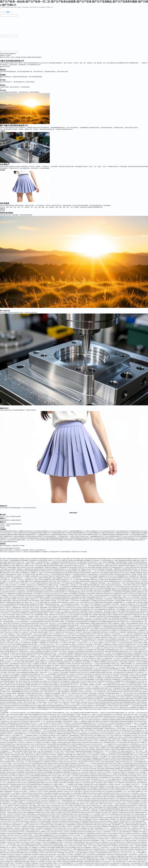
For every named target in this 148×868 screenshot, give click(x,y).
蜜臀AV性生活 (106, 865)
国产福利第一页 (106, 766)
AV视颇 (60, 762)
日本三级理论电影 (53, 681)
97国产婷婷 (104, 725)
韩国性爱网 (25, 829)
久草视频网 (58, 734)
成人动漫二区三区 (115, 606)
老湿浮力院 (70, 808)
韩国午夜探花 (93, 823)
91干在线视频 (32, 820)
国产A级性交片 (138, 774)
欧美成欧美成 (138, 660)
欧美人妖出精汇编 (101, 739)
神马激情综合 (79, 816)
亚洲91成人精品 (69, 620)
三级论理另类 (84, 773)
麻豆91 (10, 815)
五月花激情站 (27, 864)
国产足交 (80, 781)
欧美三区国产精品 (136, 809)
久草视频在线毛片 (103, 741)
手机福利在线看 (90, 582)
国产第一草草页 (20, 583)
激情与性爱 (93, 825)
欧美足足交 (16, 729)
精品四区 (19, 820)
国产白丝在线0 (135, 666)
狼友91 (55, 725)
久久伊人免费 (134, 839)
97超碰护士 (118, 778)
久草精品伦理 (19, 745)
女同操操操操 (48, 823)
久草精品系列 (54, 762)
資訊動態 (29, 58)
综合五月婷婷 (20, 597)
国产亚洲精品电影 (85, 610)
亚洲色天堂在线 (125, 851)
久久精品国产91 (14, 648)
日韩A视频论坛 (94, 788)
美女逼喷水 (100, 794)
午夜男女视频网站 (14, 676)
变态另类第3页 (47, 592)
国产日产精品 (89, 592)
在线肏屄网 (127, 839)
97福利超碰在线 (14, 785)
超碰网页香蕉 (64, 599)
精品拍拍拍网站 (59, 566)
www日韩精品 (9, 860)
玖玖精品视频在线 (104, 778)
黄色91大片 (127, 836)
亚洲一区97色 (136, 753)
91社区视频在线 (10, 639)
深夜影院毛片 (96, 755)
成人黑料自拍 (73, 645)
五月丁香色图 (62, 801)
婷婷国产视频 (129, 760)
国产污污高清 (143, 678)
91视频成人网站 (125, 611)
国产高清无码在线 (77, 613)
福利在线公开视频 (103, 566)
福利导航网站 (143, 629)
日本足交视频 (45, 743)
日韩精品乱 (92, 748)
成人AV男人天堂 (75, 762)
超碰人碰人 (126, 745)
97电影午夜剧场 (62, 795)
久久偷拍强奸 (72, 585)
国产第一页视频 (19, 652)
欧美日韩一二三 (83, 566)
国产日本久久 (70, 641)
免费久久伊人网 (107, 834)
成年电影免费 (14, 559)
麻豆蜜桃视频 (95, 625)
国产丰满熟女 (132, 659)
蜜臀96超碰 (37, 776)
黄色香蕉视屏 (140, 795)
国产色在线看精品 (138, 860)
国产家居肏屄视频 (118, 627)
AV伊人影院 (60, 790)
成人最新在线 (121, 820)
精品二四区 (27, 746)
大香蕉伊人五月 (101, 773)
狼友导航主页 (79, 811)
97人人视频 (73, 850)
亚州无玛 (66, 857)
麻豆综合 (143, 738)
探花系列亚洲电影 (127, 787)
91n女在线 (15, 792)
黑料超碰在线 (117, 617)
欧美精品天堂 (33, 660)
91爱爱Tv (132, 767)
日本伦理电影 (113, 631)
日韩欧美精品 (63, 625)
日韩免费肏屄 (131, 780)
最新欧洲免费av (13, 678)
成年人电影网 (16, 571)
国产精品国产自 (110, 681)
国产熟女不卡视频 (8, 636)
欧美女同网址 (89, 666)
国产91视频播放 (64, 720)
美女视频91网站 (110, 781)
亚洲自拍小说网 (141, 748)
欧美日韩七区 (142, 713)
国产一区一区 (96, 667)
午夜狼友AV (115, 834)
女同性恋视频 (127, 724)
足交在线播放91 (12, 569)
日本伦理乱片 (135, 827)
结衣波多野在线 (38, 564)
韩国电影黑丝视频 (125, 748)
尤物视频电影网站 (24, 646)
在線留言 (8, 56)
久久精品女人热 (98, 648)
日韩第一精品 (30, 797)
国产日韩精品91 (41, 660)
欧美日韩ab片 (22, 797)
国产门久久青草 (97, 641)
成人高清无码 (127, 599)
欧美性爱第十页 (63, 592)
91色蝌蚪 (25, 752)
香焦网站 (143, 783)
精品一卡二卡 (103, 683)
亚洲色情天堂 (85, 596)
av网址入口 (41, 725)
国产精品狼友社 (122, 799)
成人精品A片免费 (115, 611)
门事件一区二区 (33, 603)
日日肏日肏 (86, 738)
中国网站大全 (34, 657)
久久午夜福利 (126, 568)
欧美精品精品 (5, 629)
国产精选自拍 (34, 632)
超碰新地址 (80, 850)
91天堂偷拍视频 (84, 615)
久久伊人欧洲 (69, 855)
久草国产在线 (83, 736)
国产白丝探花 (58, 832)
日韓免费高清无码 (135, 590)
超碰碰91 (127, 848)
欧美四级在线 (77, 575)
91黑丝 (54, 790)
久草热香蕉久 (113, 820)
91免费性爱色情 (7, 792)
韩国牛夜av (28, 771)
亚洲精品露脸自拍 (83, 734)
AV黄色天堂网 (120, 760)
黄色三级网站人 (99, 645)
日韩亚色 (54, 820)
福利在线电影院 (142, 694)
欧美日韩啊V (33, 767)
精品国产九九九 (103, 857)
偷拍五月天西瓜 (82, 767)
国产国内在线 (137, 627)
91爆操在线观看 (61, 603)
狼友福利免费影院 (58, 575)
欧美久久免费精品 (45, 694)
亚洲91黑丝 (32, 780)
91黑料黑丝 (114, 752)
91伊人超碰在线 (74, 829)
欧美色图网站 (19, 834)
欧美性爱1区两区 (60, 650)
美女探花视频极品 (51, 843)
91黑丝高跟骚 (64, 809)
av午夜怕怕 (49, 855)
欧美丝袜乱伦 (128, 687)
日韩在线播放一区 (50, 590)
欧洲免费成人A (38, 639)
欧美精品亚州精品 (39, 569)
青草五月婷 (7, 748)
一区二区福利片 (63, 643)
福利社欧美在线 (75, 687)
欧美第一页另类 (39, 617)
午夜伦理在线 (142, 839)
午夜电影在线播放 (120, 601)
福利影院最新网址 (97, 760)
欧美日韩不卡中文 (135, 645)
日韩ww (2, 822)
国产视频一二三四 (73, 729)
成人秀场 (2, 771)
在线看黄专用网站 (103, 820)
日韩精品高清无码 (73, 680)
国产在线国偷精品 (8, 587)
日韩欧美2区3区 (35, 694)
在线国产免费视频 (109, 582)
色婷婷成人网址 (142, 764)
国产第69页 (34, 834)
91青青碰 (49, 764)
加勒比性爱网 (143, 578)
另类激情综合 (32, 613)
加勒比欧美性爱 (24, 571)
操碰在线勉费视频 (84, 580)
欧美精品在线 (66, 610)
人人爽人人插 (109, 583)
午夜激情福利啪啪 (98, 808)
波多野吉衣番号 (35, 624)
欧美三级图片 (135, 559)
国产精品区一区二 (119, 634)
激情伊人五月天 (61, 583)
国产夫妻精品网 (131, 573)
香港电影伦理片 (20, 564)
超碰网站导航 (65, 585)
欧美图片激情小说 (28, 683)
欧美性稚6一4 (4, 815)
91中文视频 (40, 823)
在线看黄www (102, 788)
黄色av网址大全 (28, 611)
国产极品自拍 (45, 587)
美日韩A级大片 (58, 774)
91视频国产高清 (7, 566)
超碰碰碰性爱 (31, 813)
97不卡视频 (52, 743)
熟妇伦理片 (44, 802)
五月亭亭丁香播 (79, 590)
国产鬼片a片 (139, 808)
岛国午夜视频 (120, 718)
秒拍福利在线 (29, 653)
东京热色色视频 (43, 729)
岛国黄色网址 (99, 568)
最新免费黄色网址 (74, 683)
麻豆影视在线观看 (87, 669)
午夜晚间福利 (81, 688)
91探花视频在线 (134, 678)
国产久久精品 (75, 853)
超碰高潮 (19, 741)
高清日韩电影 (22, 653)
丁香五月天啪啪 (102, 562)
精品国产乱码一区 (91, 646)
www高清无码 (135, 834)
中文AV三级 (77, 799)
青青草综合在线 (88, 603)
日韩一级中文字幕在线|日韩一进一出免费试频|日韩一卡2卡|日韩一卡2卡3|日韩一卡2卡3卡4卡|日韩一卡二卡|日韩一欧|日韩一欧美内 (66, 701)
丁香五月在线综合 (142, 841)
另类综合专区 (133, 755)
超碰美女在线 (121, 757)
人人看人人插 (35, 688)
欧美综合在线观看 (37, 636)
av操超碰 (74, 743)
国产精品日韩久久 (62, 718)
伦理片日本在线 (94, 610)
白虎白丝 (79, 830)
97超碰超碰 (19, 799)
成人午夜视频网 (59, 664)
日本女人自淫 (48, 781)
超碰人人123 (123, 727)
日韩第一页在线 (93, 596)
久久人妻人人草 (14, 867)
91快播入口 (35, 857)
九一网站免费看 (140, 853)
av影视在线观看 (53, 685)
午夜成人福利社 (18, 732)
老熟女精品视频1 (143, 836)
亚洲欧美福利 (23, 638)
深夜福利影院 (42, 688)
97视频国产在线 (58, 787)
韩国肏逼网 (81, 857)
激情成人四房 (104, 639)
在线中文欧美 (60, 655)
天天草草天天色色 (15, 827)
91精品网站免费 (51, 732)
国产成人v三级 (129, 622)
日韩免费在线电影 (119, 575)
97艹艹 (41, 731)
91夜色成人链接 (35, 746)
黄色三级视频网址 (58, 578)
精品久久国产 (62, 788)
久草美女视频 (15, 736)
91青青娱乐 (39, 718)
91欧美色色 (68, 804)
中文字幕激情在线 (26, 643)
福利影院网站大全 (97, 627)
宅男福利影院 (108, 589)
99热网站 (14, 741)
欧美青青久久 (135, 855)
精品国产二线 (78, 625)
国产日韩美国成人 (40, 620)
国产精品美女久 (7, 589)
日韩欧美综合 (82, 634)
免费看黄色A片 (99, 608)
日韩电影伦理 (93, 580)
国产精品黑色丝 (47, 687)
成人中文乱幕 (110, 578)
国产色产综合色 (122, 573)
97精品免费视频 (38, 592)
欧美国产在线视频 (113, 624)
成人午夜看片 (122, 624)
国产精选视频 (125, 592)
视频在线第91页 (100, 750)
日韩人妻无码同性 (68, 841)
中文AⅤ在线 (61, 865)
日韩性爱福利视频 (5, 680)
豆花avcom (95, 820)
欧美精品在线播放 (128, 655)
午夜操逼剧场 (138, 850)
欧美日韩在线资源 (105, 667)
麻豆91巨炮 (84, 762)
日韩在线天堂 (13, 590)
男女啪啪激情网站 (80, 631)
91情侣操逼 (64, 767)
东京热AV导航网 (45, 788)
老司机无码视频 (78, 785)
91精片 (129, 799)
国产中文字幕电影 (20, 620)
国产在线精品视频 (99, 650)
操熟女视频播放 (28, 839)
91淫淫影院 (67, 732)
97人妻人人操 (30, 841)
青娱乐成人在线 (136, 790)
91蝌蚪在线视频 (142, 596)
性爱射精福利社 (102, 855)
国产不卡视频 (140, 743)
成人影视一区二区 (126, 597)
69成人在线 (59, 746)
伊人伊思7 (25, 820)
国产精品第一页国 (18, 666)
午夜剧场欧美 (63, 822)
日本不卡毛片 (8, 645)
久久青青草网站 (18, 864)
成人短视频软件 (108, 666)
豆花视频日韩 (110, 746)
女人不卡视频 (50, 660)
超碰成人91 (139, 801)
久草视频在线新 (93, 578)
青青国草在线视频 (29, 604)
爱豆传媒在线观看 (19, 853)
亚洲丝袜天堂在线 (37, 717)
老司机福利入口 (41, 757)
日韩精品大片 (98, 862)
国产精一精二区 (36, 587)
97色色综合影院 (61, 731)
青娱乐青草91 (137, 718)
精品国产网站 (133, 592)
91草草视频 (19, 752)
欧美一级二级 (74, 864)
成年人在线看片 (6, 657)
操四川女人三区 (65, 615)
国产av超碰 (20, 713)
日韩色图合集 (118, 855)
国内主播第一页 (92, 678)
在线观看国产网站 (98, 666)
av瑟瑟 (38, 720)
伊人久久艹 (110, 774)
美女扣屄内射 (97, 827)
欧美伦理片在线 (87, 653)
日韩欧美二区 (47, 671)
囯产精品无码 (75, 578)
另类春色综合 (9, 862)
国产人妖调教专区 (58, 857)
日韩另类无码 (133, 676)
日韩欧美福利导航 (123, 801)
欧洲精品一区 (118, 694)
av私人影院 (46, 724)
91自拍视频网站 (73, 594)
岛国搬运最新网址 (87, 760)
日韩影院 (59, 792)
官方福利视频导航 (118, 655)
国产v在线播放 (81, 666)
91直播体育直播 (97, 603)
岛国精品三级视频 (57, 610)
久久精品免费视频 (9, 604)
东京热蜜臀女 (70, 783)
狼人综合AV (11, 837)
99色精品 (122, 722)
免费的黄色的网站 (12, 724)
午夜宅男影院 (6, 802)
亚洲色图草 (73, 757)
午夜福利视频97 (98, 829)
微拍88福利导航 (135, 734)
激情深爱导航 (50, 566)
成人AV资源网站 (41, 848)
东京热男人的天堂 (87, 795)
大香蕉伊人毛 (46, 818)
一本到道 (95, 741)
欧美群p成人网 (81, 766)
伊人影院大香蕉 (22, 841)
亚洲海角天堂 (87, 850)
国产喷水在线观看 (13, 832)
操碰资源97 (142, 822)
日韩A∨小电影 (65, 753)
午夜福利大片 (87, 604)
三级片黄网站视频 (56, 671)
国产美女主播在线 (6, 599)
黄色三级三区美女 (111, 576)
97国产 (57, 720)
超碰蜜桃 (117, 769)
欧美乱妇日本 (81, 667)
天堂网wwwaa (118, 762)
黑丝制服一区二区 (11, 695)
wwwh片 (121, 850)
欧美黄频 (109, 818)
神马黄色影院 (103, 801)
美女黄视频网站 (90, 599)
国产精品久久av (39, 676)
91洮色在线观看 (104, 664)
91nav (141, 734)
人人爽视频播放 (136, 617)
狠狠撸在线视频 (51, 646)
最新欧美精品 (84, 636)
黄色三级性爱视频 (95, 671)
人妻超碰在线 (4, 722)
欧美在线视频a (111, 683)
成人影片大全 (21, 610)
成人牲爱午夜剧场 (50, 813)
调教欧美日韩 (13, 650)
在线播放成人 (92, 685)
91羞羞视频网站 (55, 564)
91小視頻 (142, 848)
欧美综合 (79, 743)
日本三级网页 (136, 680)
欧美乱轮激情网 (28, 587)
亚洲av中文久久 (52, 561)
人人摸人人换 (126, 792)
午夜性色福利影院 (67, 722)
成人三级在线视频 (71, 646)
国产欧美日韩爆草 (38, 781)
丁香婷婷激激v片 (89, 645)
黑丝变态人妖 (33, 790)
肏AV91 (131, 731)
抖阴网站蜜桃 (17, 862)
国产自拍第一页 (97, 718)
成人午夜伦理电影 (99, 589)
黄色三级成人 (9, 632)
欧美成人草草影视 (112, 759)
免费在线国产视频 (112, 571)
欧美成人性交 (96, 732)
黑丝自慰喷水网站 (14, 638)
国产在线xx (23, 815)
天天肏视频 (58, 813)
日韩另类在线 (135, 657)
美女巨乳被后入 (143, 832)
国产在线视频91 (96, 604)
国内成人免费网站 (99, 643)
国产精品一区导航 (122, 580)
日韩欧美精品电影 (45, 611)
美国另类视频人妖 (61, 606)
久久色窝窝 (101, 811)
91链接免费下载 (57, 748)
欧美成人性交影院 (117, 717)
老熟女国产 (118, 734)
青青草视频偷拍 (87, 858)
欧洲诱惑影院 (52, 792)
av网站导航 (144, 732)
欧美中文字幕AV (95, 830)
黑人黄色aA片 (18, 855)
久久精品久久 (17, 643)
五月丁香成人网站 (85, 799)
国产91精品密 (29, 837)
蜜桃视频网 (46, 836)
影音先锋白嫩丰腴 (62, 811)
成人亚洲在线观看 (78, 652)
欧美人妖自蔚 (69, 674)
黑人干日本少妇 (7, 720)
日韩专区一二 (4, 844)
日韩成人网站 (62, 783)
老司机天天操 (8, 674)
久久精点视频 (111, 815)
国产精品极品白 (73, 666)
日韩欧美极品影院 (73, 592)
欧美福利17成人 (17, 632)
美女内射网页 (112, 632)
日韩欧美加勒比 (135, 690)
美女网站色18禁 (102, 818)
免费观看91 (29, 736)
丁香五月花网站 (127, 585)
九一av (2, 741)
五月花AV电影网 (77, 801)
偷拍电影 (78, 823)
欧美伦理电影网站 (18, 587)
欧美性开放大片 (73, 634)
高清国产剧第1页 (113, 566)
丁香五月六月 (51, 632)
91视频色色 (89, 836)
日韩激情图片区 (67, 669)
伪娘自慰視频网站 (62, 745)
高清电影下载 (139, 613)
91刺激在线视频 (98, 771)
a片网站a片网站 (19, 697)
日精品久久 (46, 717)
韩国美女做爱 (32, 752)
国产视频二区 (59, 690)
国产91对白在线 (135, 599)
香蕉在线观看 (108, 811)
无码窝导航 (96, 729)
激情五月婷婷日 (4, 664)
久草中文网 (56, 752)
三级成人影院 (51, 664)
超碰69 (97, 860)
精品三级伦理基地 (23, 648)
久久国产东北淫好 (142, 739)
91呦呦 (31, 809)
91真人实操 (77, 815)
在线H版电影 (36, 764)
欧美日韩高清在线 (69, 590)
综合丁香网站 (115, 561)
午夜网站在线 (47, 568)
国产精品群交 (118, 843)
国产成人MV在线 (139, 681)
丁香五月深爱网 (36, 594)
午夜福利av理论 (116, 739)
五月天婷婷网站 (21, 585)
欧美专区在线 (53, 582)
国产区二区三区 (29, 583)
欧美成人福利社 (134, 589)
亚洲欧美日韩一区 (132, 604)
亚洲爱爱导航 (9, 732)
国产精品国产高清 (54, 618)
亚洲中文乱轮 (8, 776)
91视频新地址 (28, 844)
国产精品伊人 (6, 725)
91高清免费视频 (15, 757)
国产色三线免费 (53, 571)
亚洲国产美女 (13, 659)
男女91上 (25, 732)
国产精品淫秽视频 (120, 750)
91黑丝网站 (98, 813)
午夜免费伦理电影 (90, 594)
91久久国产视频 (12, 578)
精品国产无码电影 (138, 650)
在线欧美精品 (35, 576)
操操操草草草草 (99, 597)
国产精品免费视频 (55, 694)
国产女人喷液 (96, 639)
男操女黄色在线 (121, 620)
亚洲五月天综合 (75, 562)
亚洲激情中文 (87, 606)
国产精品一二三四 (91, 571)
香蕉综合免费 (110, 788)
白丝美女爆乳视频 (64, 781)
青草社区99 (60, 732)
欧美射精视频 (131, 766)
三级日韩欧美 (46, 564)
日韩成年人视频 (48, 615)
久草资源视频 (111, 851)
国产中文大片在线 (138, 566)
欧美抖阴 (67, 850)
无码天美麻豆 (137, 722)
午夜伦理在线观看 (75, 610)
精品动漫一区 (57, 585)
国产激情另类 (58, 799)
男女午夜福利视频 (122, 631)
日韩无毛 (79, 760)
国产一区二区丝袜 (108, 597)
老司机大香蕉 (21, 764)
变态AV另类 (97, 745)
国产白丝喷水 (16, 655)
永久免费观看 (91, 673)
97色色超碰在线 (112, 827)
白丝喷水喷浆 (136, 816)
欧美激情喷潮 (115, 652)
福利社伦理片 (27, 681)
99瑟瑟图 (37, 732)
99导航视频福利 (134, 825)
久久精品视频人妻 (24, 674)
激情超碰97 (98, 727)
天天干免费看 (14, 802)
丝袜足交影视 (101, 825)
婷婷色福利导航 (87, 801)
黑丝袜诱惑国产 (17, 825)
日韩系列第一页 (54, 601)
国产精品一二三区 (59, 604)
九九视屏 (82, 727)
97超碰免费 (70, 759)
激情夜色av (71, 820)
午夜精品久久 (79, 771)
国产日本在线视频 (105, 604)
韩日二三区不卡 (105, 752)
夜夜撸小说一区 (64, 569)
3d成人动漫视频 (93, 615)
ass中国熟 (64, 851)
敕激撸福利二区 (106, 606)
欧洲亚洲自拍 (24, 618)
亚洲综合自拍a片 (79, 865)
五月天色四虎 (43, 576)
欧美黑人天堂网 (20, 816)
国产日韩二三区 (79, 606)
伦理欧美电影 (101, 569)
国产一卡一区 (104, 745)
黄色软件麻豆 (100, 617)
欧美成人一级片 (120, 785)
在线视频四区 (102, 576)
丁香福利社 (24, 827)
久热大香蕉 (63, 771)
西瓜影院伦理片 (66, 597)
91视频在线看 (120, 857)
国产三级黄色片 (51, 613)
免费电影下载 (16, 599)
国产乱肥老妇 (5, 617)
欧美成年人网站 (111, 559)
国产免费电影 (70, 561)
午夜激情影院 (96, 662)
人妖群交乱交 (137, 760)
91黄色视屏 (30, 846)
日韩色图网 (55, 781)
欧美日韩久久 (10, 753)
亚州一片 (112, 804)
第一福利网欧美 (94, 601)
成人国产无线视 (131, 669)
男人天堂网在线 (135, 769)
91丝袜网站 (52, 827)
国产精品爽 (111, 755)
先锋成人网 (104, 815)
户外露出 (75, 722)
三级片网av (75, 724)
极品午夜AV (22, 785)
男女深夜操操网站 (137, 653)
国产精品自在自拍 (104, 674)
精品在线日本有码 (29, 750)
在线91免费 (54, 818)
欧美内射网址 (131, 660)
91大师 (111, 864)
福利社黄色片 (134, 667)
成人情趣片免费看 (67, 638)
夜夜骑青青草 (35, 685)
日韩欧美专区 (34, 830)
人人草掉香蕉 (51, 657)
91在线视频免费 (112, 830)
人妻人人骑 (53, 858)
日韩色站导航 (53, 718)
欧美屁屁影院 (107, 636)
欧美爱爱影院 (77, 596)
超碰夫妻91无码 (12, 562)
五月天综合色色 (121, 638)
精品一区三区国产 (106, 653)
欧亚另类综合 (6, 867)
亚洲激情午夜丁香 (126, 746)
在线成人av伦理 (27, 717)
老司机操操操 (144, 568)
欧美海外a (93, 794)
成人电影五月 (99, 832)
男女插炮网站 (82, 594)
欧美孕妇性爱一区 (109, 715)
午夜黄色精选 (49, 851)
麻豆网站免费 (97, 620)
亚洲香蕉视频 (5, 676)
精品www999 (48, 790)
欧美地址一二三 (43, 680)
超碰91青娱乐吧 (41, 774)
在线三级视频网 (61, 627)
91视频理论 (55, 834)
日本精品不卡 (55, 617)
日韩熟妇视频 (30, 815)
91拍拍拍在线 (103, 851)
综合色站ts (46, 718)
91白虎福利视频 (117, 792)
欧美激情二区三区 (53, 692)
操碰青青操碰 (126, 590)
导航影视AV (56, 759)
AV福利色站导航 (81, 860)
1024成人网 (39, 727)
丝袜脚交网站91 (126, 832)
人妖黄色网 (117, 746)
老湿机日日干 (26, 632)
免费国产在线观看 (47, 636)
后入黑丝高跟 (104, 795)
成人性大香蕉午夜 (126, 841)
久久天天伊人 (6, 846)
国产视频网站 (71, 717)
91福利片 (12, 762)
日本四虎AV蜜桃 (29, 773)
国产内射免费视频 (12, 738)
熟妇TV (55, 855)
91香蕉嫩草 (59, 841)
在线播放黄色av (108, 645)
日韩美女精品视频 (131, 624)
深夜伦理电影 (91, 608)
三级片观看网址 (82, 571)
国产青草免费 (73, 667)
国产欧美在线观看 (64, 648)
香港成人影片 (29, 578)
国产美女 (35, 771)
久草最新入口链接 (10, 641)
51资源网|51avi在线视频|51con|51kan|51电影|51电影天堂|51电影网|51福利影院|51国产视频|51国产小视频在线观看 (80, 699)
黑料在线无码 (88, 627)
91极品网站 (36, 731)
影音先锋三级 (53, 727)
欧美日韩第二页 (13, 592)
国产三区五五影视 (13, 631)
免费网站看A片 (112, 610)
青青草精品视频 (58, 596)
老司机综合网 (71, 795)
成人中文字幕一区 (46, 804)
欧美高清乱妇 (104, 632)
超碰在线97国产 (128, 771)
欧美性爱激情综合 (58, 778)
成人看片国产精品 (97, 669)
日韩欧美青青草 (127, 816)
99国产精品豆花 (132, 743)
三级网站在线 (93, 774)
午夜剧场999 (77, 759)
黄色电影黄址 (139, 780)
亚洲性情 (52, 720)
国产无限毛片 (75, 566)
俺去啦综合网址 (20, 767)
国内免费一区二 (48, 676)
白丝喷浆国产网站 (118, 666)
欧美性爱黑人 (111, 601)
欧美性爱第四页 (72, 599)
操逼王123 (41, 794)
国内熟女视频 (25, 862)
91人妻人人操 (131, 853)
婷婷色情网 (141, 815)
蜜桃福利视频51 (10, 622)
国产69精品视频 (109, 617)
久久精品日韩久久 (105, 848)
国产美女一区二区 (120, 683)
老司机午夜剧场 (140, 766)
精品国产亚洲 (122, 692)
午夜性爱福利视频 (38, 615)
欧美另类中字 (16, 646)
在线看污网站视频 (85, 713)
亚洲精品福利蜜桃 (84, 624)
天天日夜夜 (129, 862)
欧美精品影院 (56, 569)
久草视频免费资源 (44, 648)
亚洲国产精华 (92, 773)
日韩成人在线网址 (100, 748)
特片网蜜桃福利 (78, 583)
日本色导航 (59, 743)
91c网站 (25, 848)
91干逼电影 (46, 811)
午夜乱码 (65, 862)
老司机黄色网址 (46, 780)
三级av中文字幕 (22, 631)
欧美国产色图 (108, 657)
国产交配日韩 (87, 781)
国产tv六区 (99, 757)
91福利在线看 (55, 822)
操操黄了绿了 (136, 820)
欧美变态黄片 (97, 631)
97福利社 (136, 771)
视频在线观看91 (116, 809)
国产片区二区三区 (113, 671)
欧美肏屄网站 (99, 611)
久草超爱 (79, 846)
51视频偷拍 (69, 731)
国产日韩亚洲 (33, 646)
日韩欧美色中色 (39, 671)
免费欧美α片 (92, 657)
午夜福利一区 (63, 622)
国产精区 (125, 776)
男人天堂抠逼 (18, 848)
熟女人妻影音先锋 (38, 858)
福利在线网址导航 (43, 827)
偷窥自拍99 (129, 752)
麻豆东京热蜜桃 (107, 822)
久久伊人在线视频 (7, 783)
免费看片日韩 (9, 685)
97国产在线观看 (39, 604)
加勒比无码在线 (21, 568)
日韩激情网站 (24, 573)
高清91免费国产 (65, 673)
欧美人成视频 (143, 636)
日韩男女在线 (20, 769)
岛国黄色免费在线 (114, 722)
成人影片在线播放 (125, 667)
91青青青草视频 (59, 662)
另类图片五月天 (23, 776)
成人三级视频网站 (14, 608)
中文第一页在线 (79, 603)
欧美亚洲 (29, 794)
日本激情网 (48, 794)
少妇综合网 (35, 855)
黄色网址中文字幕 (88, 641)
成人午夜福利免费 (50, 662)
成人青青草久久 (95, 848)
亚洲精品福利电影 (128, 695)
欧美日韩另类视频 (64, 617)
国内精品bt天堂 (65, 580)
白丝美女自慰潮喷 (51, 606)
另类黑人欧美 (136, 783)
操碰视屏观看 (97, 688)
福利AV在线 (123, 766)
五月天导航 (111, 790)
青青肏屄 (109, 773)
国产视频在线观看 (9, 652)
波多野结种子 (104, 624)
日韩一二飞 (23, 736)
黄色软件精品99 (11, 773)
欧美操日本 (95, 764)
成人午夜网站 (44, 589)
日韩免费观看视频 (111, 844)
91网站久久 (36, 788)
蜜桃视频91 (72, 741)
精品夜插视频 (74, 690)
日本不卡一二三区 (139, 785)
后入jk (27, 767)
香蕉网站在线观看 (115, 720)
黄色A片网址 (7, 759)
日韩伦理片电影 (98, 652)
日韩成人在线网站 (83, 739)
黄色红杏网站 (29, 808)
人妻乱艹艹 (132, 846)
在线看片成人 (110, 587)
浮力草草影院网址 (23, 809)
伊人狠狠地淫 (112, 857)
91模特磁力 (3, 724)
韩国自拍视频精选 (127, 753)
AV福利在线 (105, 722)
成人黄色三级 (120, 830)
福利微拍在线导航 (15, 780)
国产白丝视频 (6, 603)
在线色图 (121, 771)
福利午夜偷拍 (53, 795)
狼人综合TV (28, 764)
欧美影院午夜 (94, 806)
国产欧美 (112, 778)
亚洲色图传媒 (52, 746)
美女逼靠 (67, 739)
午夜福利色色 (136, 571)
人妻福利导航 (123, 604)
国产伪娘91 (118, 764)
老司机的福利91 (26, 766)
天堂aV (53, 841)
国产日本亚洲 (138, 673)
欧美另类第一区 (76, 773)
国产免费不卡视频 (19, 662)
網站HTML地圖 (20, 546)
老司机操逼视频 (66, 864)
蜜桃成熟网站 (95, 801)
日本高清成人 (81, 692)
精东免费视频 (129, 722)
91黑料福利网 (119, 797)
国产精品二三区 (48, 562)
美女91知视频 (132, 776)
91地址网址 (86, 811)
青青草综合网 (67, 657)
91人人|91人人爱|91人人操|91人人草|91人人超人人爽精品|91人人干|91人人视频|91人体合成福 (61, 704)
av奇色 (78, 809)
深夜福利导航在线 (110, 729)
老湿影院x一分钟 (77, 858)
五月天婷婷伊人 (115, 676)
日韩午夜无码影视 (64, 683)
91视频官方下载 (29, 564)
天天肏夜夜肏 (53, 811)
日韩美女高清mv (136, 585)
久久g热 (125, 715)
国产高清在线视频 (101, 622)
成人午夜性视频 (140, 669)
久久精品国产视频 (134, 729)
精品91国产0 (17, 722)
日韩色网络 (130, 774)
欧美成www (135, 720)
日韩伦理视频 (20, 818)
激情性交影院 (99, 594)
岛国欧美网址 (28, 580)
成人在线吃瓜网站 (56, 597)
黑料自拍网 (125, 858)
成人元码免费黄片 (83, 694)
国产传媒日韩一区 (112, 799)
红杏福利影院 (5, 669)
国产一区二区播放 (93, 687)
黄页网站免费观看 (112, 580)
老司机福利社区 (110, 734)
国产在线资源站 (90, 659)
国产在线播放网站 (126, 615)
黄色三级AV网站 (79, 639)
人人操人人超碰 (6, 806)
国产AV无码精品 (14, 629)
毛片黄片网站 (23, 667)
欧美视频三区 (73, 618)
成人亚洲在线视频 (42, 629)
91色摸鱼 (12, 731)
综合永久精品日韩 (22, 659)
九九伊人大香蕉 (82, 837)
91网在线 (33, 718)
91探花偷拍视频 (94, 841)
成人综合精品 (44, 681)
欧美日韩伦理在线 (10, 625)
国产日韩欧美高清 (61, 646)
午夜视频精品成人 (116, 680)
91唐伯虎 (103, 844)
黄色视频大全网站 (45, 860)
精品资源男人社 (81, 618)
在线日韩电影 (87, 674)
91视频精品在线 (88, 620)
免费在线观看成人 (29, 662)
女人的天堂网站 (97, 766)
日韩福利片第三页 (96, 573)
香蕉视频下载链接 (127, 564)
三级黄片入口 (42, 573)
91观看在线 (5, 804)
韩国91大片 (114, 743)
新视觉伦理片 (45, 583)
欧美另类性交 (38, 837)
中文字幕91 (58, 836)
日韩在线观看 (31, 676)
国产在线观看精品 (100, 681)
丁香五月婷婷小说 (130, 639)
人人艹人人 (88, 764)
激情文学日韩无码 (120, 815)
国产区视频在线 (90, 650)
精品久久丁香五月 (72, 837)
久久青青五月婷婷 (143, 755)
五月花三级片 (19, 718)
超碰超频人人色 (27, 857)
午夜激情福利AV (53, 801)
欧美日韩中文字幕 (111, 853)
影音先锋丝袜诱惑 (113, 801)
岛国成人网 (8, 741)
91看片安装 (134, 836)
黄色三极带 (103, 783)
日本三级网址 (4, 580)
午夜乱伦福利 (132, 594)
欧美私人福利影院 (31, 629)
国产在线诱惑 (23, 606)
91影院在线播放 (56, 580)
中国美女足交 (12, 596)
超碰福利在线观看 (77, 638)
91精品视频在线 (37, 666)
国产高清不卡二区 (82, 695)
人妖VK (18, 762)
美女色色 (93, 757)
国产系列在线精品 (101, 695)
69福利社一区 (52, 739)
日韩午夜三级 (56, 615)
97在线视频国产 (83, 829)
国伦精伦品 (104, 836)
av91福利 (17, 851)
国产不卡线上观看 (54, 648)
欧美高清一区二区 (78, 676)
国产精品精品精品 (35, 589)
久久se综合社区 (27, 741)
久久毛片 (111, 843)
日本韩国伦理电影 (43, 561)
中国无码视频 (96, 613)
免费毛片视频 (38, 836)
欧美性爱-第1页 (58, 559)
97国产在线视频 (127, 717)
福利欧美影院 (21, 650)
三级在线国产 (116, 822)
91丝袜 (60, 823)
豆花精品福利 (97, 865)
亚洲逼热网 (87, 757)
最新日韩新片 (117, 583)
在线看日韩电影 (7, 646)
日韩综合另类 (128, 578)
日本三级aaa (72, 809)
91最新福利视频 (6, 839)
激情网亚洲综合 (138, 634)
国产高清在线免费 (112, 625)
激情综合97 (102, 764)
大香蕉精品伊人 (108, 832)
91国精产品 (36, 801)
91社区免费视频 (76, 790)
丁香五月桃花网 (52, 608)
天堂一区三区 (110, 816)
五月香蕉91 (91, 762)
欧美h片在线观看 (41, 641)
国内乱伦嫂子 (136, 578)
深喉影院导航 (5, 648)
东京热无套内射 (138, 731)
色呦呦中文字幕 (130, 785)
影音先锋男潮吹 (52, 745)
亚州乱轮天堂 (79, 848)
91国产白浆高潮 (59, 850)
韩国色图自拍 (56, 837)
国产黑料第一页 (9, 811)
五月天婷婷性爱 (102, 575)
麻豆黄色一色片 (39, 797)
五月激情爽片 (44, 799)
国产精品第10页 (51, 576)
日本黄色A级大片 (24, 806)
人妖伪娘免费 (94, 811)
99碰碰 (137, 813)
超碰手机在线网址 (10, 750)
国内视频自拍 (11, 681)
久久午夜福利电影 (116, 592)
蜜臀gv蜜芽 (69, 801)
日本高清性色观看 (119, 587)
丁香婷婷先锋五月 (72, 564)
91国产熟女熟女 (22, 759)
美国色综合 (54, 769)
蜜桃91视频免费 (136, 746)
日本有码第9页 (87, 785)
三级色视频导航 (78, 655)
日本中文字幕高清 (118, 648)
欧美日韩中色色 (48, 846)
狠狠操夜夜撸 (122, 561)
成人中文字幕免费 (31, 641)
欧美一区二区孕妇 (115, 659)
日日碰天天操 (100, 636)
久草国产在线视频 (83, 818)
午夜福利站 (78, 795)
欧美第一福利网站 (141, 659)
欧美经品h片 (94, 839)
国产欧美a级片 (48, 569)
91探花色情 (96, 797)
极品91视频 (126, 795)
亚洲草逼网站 (41, 767)
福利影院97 (3, 834)
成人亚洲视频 (48, 610)
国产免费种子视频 (79, 620)
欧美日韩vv (95, 858)
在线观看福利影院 (20, 687)
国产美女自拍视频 (70, 848)
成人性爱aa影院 (142, 611)
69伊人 (16, 743)
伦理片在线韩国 (70, 639)
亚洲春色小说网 (51, 738)
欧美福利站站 (40, 638)
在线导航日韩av (48, 771)
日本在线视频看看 (131, 683)
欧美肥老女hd (143, 843)
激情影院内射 (97, 752)
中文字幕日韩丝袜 (10, 615)
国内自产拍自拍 (76, 636)
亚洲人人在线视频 (33, 664)
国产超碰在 (108, 825)
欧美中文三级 (73, 695)
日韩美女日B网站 (87, 655)
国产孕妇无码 (93, 569)
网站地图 (84, 552)
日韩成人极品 (93, 660)
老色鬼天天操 (13, 610)
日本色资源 (31, 825)
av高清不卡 (10, 734)
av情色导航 (56, 764)
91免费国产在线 (65, 678)
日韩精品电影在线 (131, 632)
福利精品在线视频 (16, 603)
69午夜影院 (82, 813)
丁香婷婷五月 (90, 564)
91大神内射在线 (141, 632)
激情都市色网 (56, 562)
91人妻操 (24, 825)
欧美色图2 (99, 776)
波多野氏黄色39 (69, 865)
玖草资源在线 (48, 857)
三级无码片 (21, 743)
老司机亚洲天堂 (82, 832)
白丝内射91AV (78, 778)
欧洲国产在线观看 (26, 694)
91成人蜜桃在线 (103, 843)
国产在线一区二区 (47, 575)
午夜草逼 (91, 804)
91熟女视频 (84, 815)
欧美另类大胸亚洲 (118, 646)
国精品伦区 (82, 843)
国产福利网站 (55, 695)
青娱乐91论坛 (12, 820)
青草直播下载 (28, 575)
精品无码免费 (111, 629)
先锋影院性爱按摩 (58, 846)
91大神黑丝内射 (102, 580)
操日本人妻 (115, 802)
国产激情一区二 (36, 645)
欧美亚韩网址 (83, 597)
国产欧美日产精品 (51, 862)
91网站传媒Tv (131, 808)
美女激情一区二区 (109, 634)
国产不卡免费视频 (114, 688)
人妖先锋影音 (24, 753)
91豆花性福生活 (21, 801)
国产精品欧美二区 (15, 790)
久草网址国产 (7, 755)
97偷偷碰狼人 (111, 783)
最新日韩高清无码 (32, 606)
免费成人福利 (117, 774)
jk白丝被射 (51, 799)
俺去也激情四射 (41, 741)
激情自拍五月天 (24, 664)
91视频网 (70, 785)
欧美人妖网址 (25, 566)
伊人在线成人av (32, 748)
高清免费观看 (56, 678)
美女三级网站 (95, 674)
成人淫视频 (138, 857)
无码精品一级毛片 (122, 596)
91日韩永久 (7, 736)
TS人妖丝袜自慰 (33, 729)
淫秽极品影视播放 (97, 655)
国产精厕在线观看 (36, 622)
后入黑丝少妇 (106, 862)
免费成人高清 (112, 638)
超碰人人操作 (42, 850)
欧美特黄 (30, 788)
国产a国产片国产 (32, 669)
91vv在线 (43, 787)
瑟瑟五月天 (35, 865)
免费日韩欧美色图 (135, 568)
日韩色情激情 (12, 774)
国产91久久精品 (4, 608)
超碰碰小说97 (74, 732)
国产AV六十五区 (140, 638)
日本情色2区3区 (67, 746)
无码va (134, 862)
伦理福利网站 (99, 599)
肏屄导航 (144, 722)
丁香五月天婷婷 (125, 583)
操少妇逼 (144, 850)
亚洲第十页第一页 (22, 562)
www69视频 (144, 769)
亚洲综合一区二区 (115, 667)
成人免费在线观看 (42, 603)
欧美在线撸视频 (57, 773)
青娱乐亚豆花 (99, 864)
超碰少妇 (16, 811)
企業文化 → (3, 209)
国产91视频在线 (77, 629)
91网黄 (71, 806)
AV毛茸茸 (57, 815)
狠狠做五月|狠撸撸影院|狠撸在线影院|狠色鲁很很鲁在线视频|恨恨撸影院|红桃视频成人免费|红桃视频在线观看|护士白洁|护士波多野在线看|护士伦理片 (72, 708)
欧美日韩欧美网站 (84, 671)
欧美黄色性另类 (99, 582)
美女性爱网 (86, 825)
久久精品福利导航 (18, 778)
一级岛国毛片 (31, 617)
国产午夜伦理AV (50, 734)
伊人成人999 (110, 724)
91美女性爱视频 (51, 629)
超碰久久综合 (97, 725)
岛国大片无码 (77, 808)
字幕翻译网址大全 (44, 643)
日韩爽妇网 (87, 848)
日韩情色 (89, 790)
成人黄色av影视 (140, 725)
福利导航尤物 (128, 643)
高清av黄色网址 (69, 655)
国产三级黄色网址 (78, 674)
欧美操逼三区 (46, 634)
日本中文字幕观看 (22, 671)
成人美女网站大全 (102, 571)
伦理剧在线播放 (10, 575)
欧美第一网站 (138, 587)
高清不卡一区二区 (88, 643)
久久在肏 (122, 794)
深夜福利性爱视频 (91, 585)
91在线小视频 (7, 764)
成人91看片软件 (102, 724)
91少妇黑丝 (50, 774)
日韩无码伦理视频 (55, 599)
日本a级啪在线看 (18, 734)
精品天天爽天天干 (10, 771)
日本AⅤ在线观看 (140, 773)
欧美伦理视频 (132, 671)
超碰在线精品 (36, 739)
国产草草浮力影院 (57, 829)
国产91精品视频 (130, 613)
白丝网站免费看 (132, 606)
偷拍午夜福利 (92, 739)
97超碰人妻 (52, 825)
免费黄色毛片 (68, 662)
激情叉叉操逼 (140, 561)
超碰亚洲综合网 (11, 816)
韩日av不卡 (101, 780)
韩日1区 (32, 755)
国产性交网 (53, 713)
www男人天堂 (143, 855)
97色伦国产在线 (138, 695)
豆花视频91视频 (90, 860)
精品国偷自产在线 (40, 650)
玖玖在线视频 (9, 743)
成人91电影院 (65, 757)
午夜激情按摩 (41, 851)
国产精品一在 (42, 674)
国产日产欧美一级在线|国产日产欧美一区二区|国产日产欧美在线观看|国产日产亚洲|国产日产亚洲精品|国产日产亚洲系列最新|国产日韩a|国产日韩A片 (41, 552)
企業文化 (13, 58)
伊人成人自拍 (119, 745)
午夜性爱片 (32, 829)
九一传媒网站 (82, 722)
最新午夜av (73, 766)
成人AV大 (127, 794)
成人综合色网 (107, 676)
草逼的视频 (34, 778)
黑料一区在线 (143, 589)
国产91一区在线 (42, 646)
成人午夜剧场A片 (120, 783)
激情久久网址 (5, 610)
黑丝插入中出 (16, 823)
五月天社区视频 (109, 787)
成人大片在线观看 (6, 694)
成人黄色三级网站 (64, 601)
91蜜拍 (37, 755)
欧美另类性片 (118, 585)
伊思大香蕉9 (56, 771)
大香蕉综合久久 (34, 862)
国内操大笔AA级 (62, 571)
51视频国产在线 (99, 753)
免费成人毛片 (70, 794)
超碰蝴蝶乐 (89, 752)
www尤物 (103, 732)
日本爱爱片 (106, 760)
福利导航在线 (89, 688)
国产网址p (95, 843)
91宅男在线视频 (51, 848)
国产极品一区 (82, 690)
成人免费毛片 (98, 659)
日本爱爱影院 (46, 762)
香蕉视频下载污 (61, 825)
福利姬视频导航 (39, 568)
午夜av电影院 (114, 846)
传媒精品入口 (21, 569)
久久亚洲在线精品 (14, 613)
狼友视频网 (33, 851)
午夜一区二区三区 (20, 641)
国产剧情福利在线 (46, 580)
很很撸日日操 (19, 611)
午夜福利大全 (19, 615)
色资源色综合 (24, 780)
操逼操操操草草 (34, 680)
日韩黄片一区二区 (80, 659)
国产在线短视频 (88, 590)
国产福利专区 (50, 559)
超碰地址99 (63, 837)
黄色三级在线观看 (74, 615)
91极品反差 (48, 834)
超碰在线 (124, 774)
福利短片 (131, 857)
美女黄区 (93, 799)
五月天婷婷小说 (23, 795)
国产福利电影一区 (97, 561)
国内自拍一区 (8, 655)
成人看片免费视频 (117, 653)
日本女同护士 (20, 580)
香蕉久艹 (23, 762)
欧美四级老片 (61, 639)
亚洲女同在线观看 (131, 610)
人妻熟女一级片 (87, 846)
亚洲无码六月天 (84, 804)
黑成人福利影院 (120, 629)
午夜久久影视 (20, 844)
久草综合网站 (134, 794)
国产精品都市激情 (27, 594)
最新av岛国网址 (37, 844)
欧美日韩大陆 (129, 571)
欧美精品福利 (118, 678)
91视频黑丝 (111, 738)
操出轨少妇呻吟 (86, 780)
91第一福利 (38, 759)
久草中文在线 (48, 617)
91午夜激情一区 (6, 561)
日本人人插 (142, 830)
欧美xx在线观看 (108, 690)
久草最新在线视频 (95, 624)
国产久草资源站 (72, 611)
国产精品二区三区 (61, 608)
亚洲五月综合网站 (96, 653)
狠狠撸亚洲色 (117, 597)
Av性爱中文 (15, 839)
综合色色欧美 (49, 678)
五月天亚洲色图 (47, 809)
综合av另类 (119, 776)
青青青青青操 (6, 780)
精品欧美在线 (22, 592)
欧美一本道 (121, 802)
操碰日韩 (7, 808)
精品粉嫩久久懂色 (123, 823)
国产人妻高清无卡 (77, 632)
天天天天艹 (91, 815)
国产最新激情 (112, 639)
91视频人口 (41, 834)
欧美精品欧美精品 (127, 680)
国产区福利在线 (59, 797)
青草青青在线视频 (107, 603)
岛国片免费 (19, 727)
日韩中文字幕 (67, 762)
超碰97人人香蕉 (131, 580)
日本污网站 (44, 766)
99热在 (24, 731)
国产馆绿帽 (19, 715)
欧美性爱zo (57, 806)
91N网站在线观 (50, 741)
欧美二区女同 (73, 678)
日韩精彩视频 (21, 808)
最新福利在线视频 (131, 561)
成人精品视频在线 (34, 648)
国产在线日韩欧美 (54, 622)
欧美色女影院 (127, 797)
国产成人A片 (61, 725)
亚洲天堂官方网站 (101, 799)
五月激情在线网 (93, 818)
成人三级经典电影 (137, 664)
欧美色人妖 (11, 843)
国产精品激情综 (35, 681)
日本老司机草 (72, 823)
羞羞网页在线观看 (62, 680)
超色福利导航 (105, 631)
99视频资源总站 (27, 799)
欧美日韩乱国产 (76, 664)
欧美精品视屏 (144, 618)
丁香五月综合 (41, 678)
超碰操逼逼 (71, 811)
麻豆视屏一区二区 (63, 844)
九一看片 (113, 862)
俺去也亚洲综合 (34, 816)
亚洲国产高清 (90, 634)
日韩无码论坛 (67, 724)
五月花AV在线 (126, 734)
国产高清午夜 (26, 692)
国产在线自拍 (26, 589)
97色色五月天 (88, 718)
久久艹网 (135, 752)
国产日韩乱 (22, 811)
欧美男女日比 (64, 666)
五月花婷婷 (117, 725)
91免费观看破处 (66, 773)
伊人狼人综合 (80, 720)
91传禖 (129, 741)
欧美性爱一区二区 (64, 695)
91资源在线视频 (68, 755)
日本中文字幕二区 (10, 583)
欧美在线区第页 (122, 660)
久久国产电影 (62, 652)
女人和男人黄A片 (129, 634)
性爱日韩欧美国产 (102, 738)
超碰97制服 (32, 802)
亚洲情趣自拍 (100, 717)
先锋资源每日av (136, 804)
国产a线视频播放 (125, 690)
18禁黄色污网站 (86, 638)
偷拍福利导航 (117, 615)
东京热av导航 (66, 774)
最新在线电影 (114, 573)
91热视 (19, 724)
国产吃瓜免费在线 (46, 666)
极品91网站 (116, 818)
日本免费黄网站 (39, 585)
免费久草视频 (31, 667)
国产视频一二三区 (19, 639)
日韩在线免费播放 (5, 606)
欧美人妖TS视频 (60, 827)
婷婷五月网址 (12, 818)
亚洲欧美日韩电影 (50, 650)
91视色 (81, 729)
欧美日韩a (90, 736)
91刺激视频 (104, 827)
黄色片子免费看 (138, 806)
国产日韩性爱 (55, 592)
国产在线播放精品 (77, 662)
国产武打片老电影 (128, 685)
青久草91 (33, 724)
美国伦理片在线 (45, 645)
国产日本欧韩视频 (125, 769)
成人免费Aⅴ (68, 776)
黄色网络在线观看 (40, 662)
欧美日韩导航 (98, 792)
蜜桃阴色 (75, 746)
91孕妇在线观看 (20, 830)
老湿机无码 (113, 718)
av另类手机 (12, 865)
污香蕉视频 (88, 820)
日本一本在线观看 (127, 603)
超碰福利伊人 (55, 568)
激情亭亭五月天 (11, 769)
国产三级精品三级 (130, 562)
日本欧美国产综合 (136, 750)
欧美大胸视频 (47, 667)
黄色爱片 (72, 752)
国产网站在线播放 (35, 601)
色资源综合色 (93, 738)
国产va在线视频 (68, 629)
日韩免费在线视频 (127, 569)
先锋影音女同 (117, 690)
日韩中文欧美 (119, 839)
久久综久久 (142, 794)
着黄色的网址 (13, 669)
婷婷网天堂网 (83, 864)
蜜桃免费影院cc (107, 592)
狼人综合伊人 (69, 827)
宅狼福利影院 (115, 618)
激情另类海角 (81, 844)
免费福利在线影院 (117, 568)
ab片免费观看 (56, 809)
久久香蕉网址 (143, 834)
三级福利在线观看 (64, 667)
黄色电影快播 (72, 834)
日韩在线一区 (32, 566)
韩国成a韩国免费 (24, 850)
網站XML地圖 (4, 546)
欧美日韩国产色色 (32, 827)
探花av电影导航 (140, 759)
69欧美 (10, 766)
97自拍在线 (43, 732)
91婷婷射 (132, 811)
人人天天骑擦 (15, 794)
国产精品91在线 (30, 596)
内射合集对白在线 (17, 601)
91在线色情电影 (73, 857)
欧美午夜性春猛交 (127, 653)
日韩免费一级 (50, 688)
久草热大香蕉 (140, 862)
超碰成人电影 (91, 864)
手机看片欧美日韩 (82, 568)
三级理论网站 (102, 583)
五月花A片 (102, 734)
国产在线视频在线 (102, 660)
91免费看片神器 (85, 794)
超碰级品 (93, 776)
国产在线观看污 (47, 597)
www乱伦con (49, 767)
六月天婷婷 (38, 841)
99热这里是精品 (110, 762)
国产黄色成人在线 (97, 822)
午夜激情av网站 (122, 808)
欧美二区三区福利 (30, 650)
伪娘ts (90, 808)
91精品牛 (6, 797)
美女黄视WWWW (47, 837)
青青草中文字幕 (30, 620)
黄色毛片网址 (137, 601)
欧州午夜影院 (38, 773)
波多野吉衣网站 (60, 576)
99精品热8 (70, 822)
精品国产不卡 (59, 669)
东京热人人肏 (60, 802)
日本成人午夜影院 (20, 634)
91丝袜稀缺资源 (48, 752)
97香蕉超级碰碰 (56, 636)
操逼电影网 (105, 727)
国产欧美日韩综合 (10, 767)
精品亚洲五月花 (118, 582)
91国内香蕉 (94, 780)
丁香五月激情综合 (50, 659)
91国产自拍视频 (88, 676)
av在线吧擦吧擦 (30, 590)
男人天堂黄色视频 (16, 657)
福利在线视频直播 (79, 561)
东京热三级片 (134, 694)
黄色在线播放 (125, 636)
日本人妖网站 (5, 585)
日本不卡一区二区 (55, 645)
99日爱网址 (70, 815)
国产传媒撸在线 (105, 573)
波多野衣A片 (91, 753)
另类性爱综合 (134, 745)
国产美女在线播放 (63, 681)
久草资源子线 (60, 804)
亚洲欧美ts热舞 (90, 727)
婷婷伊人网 (132, 801)
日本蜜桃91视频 (16, 748)
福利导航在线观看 (50, 669)
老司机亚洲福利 (119, 724)
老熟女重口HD (142, 720)
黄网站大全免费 (38, 809)
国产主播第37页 (55, 683)
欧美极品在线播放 (50, 641)
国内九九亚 (129, 844)
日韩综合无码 (63, 564)
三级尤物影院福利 (14, 664)
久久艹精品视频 (128, 648)
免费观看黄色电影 (87, 822)
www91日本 (89, 745)
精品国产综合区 (141, 625)
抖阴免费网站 (12, 746)
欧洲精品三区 (76, 671)
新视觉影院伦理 (29, 569)
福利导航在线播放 (63, 692)
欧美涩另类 (67, 830)
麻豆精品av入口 (26, 622)
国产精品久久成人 (137, 741)
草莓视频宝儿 (4, 843)
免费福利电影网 (16, 618)
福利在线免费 (51, 690)
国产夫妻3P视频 (8, 858)
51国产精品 (142, 829)
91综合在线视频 (121, 759)
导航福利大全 (73, 781)
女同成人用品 (28, 597)
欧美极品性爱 (75, 804)
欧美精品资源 (120, 673)
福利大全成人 (36, 860)
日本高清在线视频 (20, 673)
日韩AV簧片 (107, 731)
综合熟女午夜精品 (49, 797)
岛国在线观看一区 (138, 685)
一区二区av (108, 780)
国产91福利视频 (70, 627)
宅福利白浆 (94, 809)
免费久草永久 (31, 631)
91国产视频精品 (16, 566)
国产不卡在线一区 (118, 732)
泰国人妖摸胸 (53, 655)
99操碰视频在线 (72, 767)
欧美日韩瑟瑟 (107, 808)
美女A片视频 (20, 746)
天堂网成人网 (60, 766)
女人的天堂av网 (132, 739)
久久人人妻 (39, 724)
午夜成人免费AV (99, 804)
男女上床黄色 (4, 837)
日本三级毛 (81, 750)
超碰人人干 (112, 727)
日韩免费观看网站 (108, 627)
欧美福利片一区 (10, 662)
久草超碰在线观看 (37, 597)
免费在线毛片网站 (88, 589)
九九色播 (29, 860)
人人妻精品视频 (39, 562)
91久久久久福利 (71, 582)
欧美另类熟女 (110, 575)
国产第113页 (37, 822)
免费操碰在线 (94, 583)
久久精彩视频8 (43, 690)
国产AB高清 (58, 741)
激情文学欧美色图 (81, 582)
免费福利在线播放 (72, 571)
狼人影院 (4, 799)
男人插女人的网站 (22, 669)
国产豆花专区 (109, 646)
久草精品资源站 (134, 848)
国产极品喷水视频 (87, 613)
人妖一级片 (128, 713)
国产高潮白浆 (40, 695)
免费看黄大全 (139, 792)
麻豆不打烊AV (22, 781)
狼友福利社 (26, 745)
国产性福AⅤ (22, 832)
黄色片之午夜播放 (122, 741)
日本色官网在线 (45, 795)
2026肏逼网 (77, 827)
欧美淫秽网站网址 (88, 652)
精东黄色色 (143, 816)
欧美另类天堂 (37, 683)
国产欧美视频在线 (32, 561)
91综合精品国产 (136, 597)
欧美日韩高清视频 (41, 566)
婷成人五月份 (46, 713)
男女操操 (58, 753)
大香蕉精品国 (73, 832)
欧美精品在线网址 (140, 562)
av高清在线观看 (79, 788)
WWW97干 (19, 731)
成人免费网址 (136, 629)
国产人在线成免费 (68, 676)
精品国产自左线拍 (40, 590)
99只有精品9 (52, 755)
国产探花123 (103, 830)
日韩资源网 (69, 780)
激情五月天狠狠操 (30, 610)
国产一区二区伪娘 (119, 643)
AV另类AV (45, 792)
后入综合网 (31, 776)
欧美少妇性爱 (17, 688)
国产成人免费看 (61, 561)
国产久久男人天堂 (122, 853)
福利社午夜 (6, 781)
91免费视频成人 (21, 695)
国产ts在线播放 (112, 596)
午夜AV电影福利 (123, 731)
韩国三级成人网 (110, 764)
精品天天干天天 (87, 755)
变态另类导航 (54, 808)
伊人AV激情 (22, 794)
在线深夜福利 (23, 676)
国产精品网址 (54, 639)
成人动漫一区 (90, 618)
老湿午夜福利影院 (82, 678)
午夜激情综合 (106, 846)
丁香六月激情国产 (94, 629)
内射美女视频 (91, 568)
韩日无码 (65, 823)
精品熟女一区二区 (40, 722)
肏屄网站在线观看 (119, 713)
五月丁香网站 (136, 788)
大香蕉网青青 (107, 743)
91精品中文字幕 (80, 681)
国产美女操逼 (103, 625)
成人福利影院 (99, 692)
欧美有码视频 (35, 625)
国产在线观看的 (26, 576)
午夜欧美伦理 (110, 855)
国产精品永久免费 (129, 587)
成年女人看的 (44, 692)
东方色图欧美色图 (95, 632)
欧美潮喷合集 (27, 625)
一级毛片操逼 (126, 694)
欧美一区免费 (90, 631)
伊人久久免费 (134, 762)
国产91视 (34, 774)
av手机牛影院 (80, 741)
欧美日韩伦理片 (103, 601)
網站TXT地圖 (12, 546)
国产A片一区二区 (64, 634)
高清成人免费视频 (24, 599)
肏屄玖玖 (15, 783)
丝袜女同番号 (66, 559)
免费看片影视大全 (9, 697)
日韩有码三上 (44, 746)
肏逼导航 (134, 841)
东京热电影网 (16, 674)
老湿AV (128, 815)
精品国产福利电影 (101, 587)
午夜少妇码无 (44, 801)
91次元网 (65, 760)
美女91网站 (136, 778)
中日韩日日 (75, 734)
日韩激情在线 (118, 715)
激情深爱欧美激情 (54, 625)
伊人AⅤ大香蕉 (39, 750)
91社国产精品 (20, 774)
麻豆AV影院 (89, 725)
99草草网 (123, 790)
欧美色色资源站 (86, 759)
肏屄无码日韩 (75, 725)
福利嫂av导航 (91, 832)
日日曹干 (83, 827)
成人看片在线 (119, 695)
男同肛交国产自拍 (7, 729)
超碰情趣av (5, 752)
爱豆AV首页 (60, 830)
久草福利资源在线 (101, 853)
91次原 (53, 776)
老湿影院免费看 (125, 755)
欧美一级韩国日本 (133, 829)
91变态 (27, 816)
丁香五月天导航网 (84, 802)
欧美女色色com (20, 771)
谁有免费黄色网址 (20, 596)
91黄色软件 (112, 795)
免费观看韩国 (71, 653)
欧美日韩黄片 (4, 620)
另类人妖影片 (19, 683)
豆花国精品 (38, 769)
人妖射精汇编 (115, 773)
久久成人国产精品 (79, 627)
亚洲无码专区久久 (125, 641)
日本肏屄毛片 (123, 837)
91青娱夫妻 (24, 722)
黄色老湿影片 (12, 760)
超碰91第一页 (37, 736)
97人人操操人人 (93, 715)
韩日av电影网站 (34, 850)
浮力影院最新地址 (127, 736)
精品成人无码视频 (36, 652)
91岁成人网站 (23, 792)
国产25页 (106, 804)
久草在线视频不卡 (78, 855)
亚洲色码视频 (90, 597)
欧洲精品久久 (30, 811)
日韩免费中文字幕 (116, 636)
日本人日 (128, 790)
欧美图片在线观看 (135, 583)
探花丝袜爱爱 (106, 776)
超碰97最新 (77, 794)
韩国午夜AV (11, 836)
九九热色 (10, 722)
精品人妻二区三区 (126, 809)
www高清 (101, 715)
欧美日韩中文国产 (66, 636)
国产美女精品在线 (44, 618)
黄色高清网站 (124, 662)
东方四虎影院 (106, 659)
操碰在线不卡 (59, 657)
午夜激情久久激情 (44, 865)
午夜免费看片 (35, 643)
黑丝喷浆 (14, 801)
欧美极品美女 (114, 613)
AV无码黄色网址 (135, 641)
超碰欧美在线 (115, 780)
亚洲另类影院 (89, 844)
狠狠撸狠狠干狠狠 (112, 622)
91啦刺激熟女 (85, 823)
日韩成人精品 (6, 624)
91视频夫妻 (28, 865)
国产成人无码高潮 (31, 559)
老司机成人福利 (50, 815)
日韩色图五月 (4, 836)
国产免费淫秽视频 (141, 671)
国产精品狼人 (123, 669)
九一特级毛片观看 (85, 809)
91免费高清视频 (60, 613)
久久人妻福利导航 (79, 851)
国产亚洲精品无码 (44, 571)
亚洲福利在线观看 (100, 673)
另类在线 (100, 809)
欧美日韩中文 (51, 753)
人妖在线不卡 (55, 667)
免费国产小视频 (16, 694)
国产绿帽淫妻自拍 (74, 569)
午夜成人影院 (85, 657)
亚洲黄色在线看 (78, 841)
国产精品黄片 (13, 585)
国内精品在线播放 (19, 604)
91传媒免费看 (20, 773)
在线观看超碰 (136, 738)
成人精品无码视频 (14, 667)
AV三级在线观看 (64, 645)
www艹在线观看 (25, 823)
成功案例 (24, 58)
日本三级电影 (13, 597)
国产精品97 (58, 839)
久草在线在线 (81, 645)
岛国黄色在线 (123, 813)
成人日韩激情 (137, 646)
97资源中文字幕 (82, 680)
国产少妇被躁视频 (89, 834)
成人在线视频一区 (33, 573)
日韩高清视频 (4, 681)
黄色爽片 (98, 815)
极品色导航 (43, 764)
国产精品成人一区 (90, 692)
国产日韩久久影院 (133, 715)
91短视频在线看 (49, 596)
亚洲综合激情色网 (64, 764)
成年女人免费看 (71, 589)
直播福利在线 (78, 653)
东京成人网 (19, 717)
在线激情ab (117, 841)
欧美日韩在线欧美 (134, 636)
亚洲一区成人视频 (8, 643)
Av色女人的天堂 (38, 634)
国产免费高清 (81, 648)
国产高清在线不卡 (16, 624)
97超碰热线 (76, 713)
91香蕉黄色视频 (106, 561)
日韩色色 (133, 792)
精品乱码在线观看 (83, 587)
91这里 (58, 729)
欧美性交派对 (86, 783)
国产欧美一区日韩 (94, 683)
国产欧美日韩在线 (26, 624)
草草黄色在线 (42, 855)
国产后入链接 (88, 851)
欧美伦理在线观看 (66, 671)
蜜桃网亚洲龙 (37, 808)
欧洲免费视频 (76, 576)
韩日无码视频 (50, 850)
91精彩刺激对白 (48, 578)
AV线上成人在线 (48, 750)
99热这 (126, 857)
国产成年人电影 (81, 599)
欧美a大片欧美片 (60, 659)
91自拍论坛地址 (30, 568)
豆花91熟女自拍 (73, 818)
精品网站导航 (73, 739)
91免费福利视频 (60, 590)
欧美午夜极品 (121, 622)
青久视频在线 (8, 571)
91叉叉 (108, 748)
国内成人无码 (54, 611)
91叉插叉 (69, 738)
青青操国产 (3, 773)
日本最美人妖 (22, 629)
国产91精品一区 (78, 641)
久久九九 (128, 804)
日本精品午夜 (117, 736)
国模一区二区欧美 (40, 631)
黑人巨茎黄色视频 (107, 641)
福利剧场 (42, 857)
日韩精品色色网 (91, 722)
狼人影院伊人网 (60, 776)
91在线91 (38, 780)
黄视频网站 (26, 718)
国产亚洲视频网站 (70, 659)
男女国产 (4, 813)
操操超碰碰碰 (43, 608)
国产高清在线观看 (96, 606)
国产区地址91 (62, 808)
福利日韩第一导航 (111, 673)
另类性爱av (122, 806)
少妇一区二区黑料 (74, 580)
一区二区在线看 (63, 587)
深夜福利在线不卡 (124, 652)
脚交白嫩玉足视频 (103, 596)
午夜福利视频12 (101, 646)
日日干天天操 (46, 639)
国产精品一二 (11, 620)
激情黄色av (38, 713)
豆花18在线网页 (115, 766)
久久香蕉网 (57, 867)
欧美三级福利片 (98, 592)
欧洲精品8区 (11, 727)
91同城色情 (53, 717)
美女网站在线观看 (27, 787)
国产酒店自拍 (85, 774)
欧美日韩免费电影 (50, 631)
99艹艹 (104, 816)
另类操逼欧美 (122, 566)
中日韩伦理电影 (99, 680)
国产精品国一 (29, 634)
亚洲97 (109, 739)
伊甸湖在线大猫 (11, 611)
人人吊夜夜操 (31, 792)
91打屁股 (17, 753)
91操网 (116, 806)
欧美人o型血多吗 (18, 636)
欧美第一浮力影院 (110, 839)
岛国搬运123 (44, 832)
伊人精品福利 (7, 794)
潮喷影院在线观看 (117, 590)
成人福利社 (90, 767)
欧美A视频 (95, 746)
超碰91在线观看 (46, 841)
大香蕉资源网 (74, 813)
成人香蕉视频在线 (68, 799)
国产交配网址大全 (80, 650)
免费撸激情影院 (44, 816)
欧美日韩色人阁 (32, 720)
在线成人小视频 (134, 674)
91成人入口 (27, 734)
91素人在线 (108, 802)
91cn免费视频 (38, 811)
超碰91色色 (102, 781)
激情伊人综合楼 (95, 783)
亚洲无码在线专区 (77, 669)
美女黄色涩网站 (122, 743)
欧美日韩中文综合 (81, 646)
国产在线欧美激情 (93, 566)
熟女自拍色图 (86, 778)
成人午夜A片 (71, 836)
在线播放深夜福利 (111, 687)
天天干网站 (97, 844)
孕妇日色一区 (27, 652)
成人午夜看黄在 (56, 687)
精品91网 (15, 809)
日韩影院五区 (64, 736)
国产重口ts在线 (51, 715)
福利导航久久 (113, 741)
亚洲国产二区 (126, 855)
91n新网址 (71, 851)
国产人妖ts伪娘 (138, 781)
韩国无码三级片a (55, 736)
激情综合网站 (38, 785)
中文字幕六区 (136, 757)
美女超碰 (73, 830)
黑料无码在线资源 (10, 687)
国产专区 (47, 731)
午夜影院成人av (115, 837)
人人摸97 (14, 764)
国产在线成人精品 (24, 608)
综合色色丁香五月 (29, 769)
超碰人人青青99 (10, 787)
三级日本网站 (24, 603)
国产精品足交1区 (10, 822)
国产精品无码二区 (44, 625)
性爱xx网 (105, 864)
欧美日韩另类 (103, 629)
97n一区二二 (107, 829)
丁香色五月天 (91, 611)
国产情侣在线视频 (70, 631)
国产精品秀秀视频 (105, 613)
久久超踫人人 (135, 724)
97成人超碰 (12, 830)
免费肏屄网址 (45, 582)
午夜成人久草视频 (136, 865)
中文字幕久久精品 (43, 853)
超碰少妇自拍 (57, 757)
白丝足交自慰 (102, 746)
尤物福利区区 (47, 653)
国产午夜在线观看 (26, 688)
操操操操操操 (86, 660)
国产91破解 (52, 816)
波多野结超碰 (69, 573)
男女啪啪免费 (141, 631)
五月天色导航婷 (46, 820)
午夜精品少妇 (93, 802)
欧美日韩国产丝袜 (76, 657)
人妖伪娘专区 (29, 743)
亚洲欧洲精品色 (71, 622)
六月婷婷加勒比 (99, 731)
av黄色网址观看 (58, 660)
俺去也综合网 (114, 731)
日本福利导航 (21, 804)
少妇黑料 (37, 745)
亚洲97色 (100, 823)
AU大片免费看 (32, 848)
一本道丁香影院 (142, 715)
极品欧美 (123, 725)
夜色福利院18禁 (29, 639)
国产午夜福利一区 (19, 575)
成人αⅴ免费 (102, 806)
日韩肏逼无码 (45, 825)
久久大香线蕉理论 (11, 582)
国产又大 (128, 827)
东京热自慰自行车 (5, 790)
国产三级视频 (123, 780)
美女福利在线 (121, 571)
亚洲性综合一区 (34, 655)
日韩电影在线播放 (24, 680)
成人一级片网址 (12, 580)
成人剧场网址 (110, 806)
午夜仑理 (33, 734)
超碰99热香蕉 (4, 818)
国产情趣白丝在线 (84, 569)
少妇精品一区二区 (80, 836)
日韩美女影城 (5, 667)
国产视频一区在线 (70, 650)
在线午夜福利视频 (128, 582)
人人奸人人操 (102, 687)
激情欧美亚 (3, 734)
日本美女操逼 (133, 858)
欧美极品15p (60, 713)
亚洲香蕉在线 (110, 685)
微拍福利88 (134, 799)
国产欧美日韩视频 (65, 687)
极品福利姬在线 (93, 575)
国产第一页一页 (84, 687)
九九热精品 (96, 851)
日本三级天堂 (58, 638)
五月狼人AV (65, 829)
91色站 (86, 750)
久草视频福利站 (117, 569)
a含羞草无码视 (125, 767)
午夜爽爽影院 (10, 594)
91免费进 (30, 795)
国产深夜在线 (140, 624)
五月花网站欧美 (43, 664)
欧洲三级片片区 (67, 787)
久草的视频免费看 (117, 603)
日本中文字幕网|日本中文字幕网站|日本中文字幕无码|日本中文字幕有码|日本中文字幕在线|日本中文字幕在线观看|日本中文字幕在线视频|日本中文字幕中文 (83, 697)
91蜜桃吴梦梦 (47, 829)
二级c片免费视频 (68, 660)
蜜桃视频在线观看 (81, 752)
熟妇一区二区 (49, 725)
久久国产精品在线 (89, 731)
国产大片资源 (133, 652)
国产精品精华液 (84, 576)
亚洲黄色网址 (112, 860)
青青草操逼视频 (26, 760)
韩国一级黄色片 (72, 745)
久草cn (100, 743)
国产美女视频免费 (17, 645)
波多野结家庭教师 (65, 562)
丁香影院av (102, 858)
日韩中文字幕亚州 (130, 620)
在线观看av (128, 820)
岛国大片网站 (84, 559)
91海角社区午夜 (46, 769)
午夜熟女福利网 (68, 727)
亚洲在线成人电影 (78, 731)
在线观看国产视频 (41, 613)
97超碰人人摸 (68, 858)
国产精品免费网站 (50, 620)
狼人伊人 (9, 823)
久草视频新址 (47, 695)
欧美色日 (136, 843)
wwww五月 (140, 776)
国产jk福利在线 (135, 615)
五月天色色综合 (46, 594)
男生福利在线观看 (72, 568)
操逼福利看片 (80, 589)
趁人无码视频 (20, 582)
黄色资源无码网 (119, 685)
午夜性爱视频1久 (116, 825)
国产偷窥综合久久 (68, 575)
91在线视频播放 (8, 666)
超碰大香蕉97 (43, 839)
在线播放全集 (127, 666)
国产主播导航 (37, 583)
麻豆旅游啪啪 (48, 748)
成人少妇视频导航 (131, 576)
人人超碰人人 (103, 841)
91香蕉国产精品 (140, 683)
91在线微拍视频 (26, 855)
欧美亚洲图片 (60, 629)
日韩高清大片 (67, 578)
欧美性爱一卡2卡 (128, 860)
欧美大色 (94, 855)
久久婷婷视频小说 (105, 720)
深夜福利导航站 (12, 813)
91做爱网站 (101, 787)
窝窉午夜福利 (112, 620)
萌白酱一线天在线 (43, 657)
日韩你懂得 (64, 815)
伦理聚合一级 (125, 729)
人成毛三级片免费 (109, 564)
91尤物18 (123, 788)
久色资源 (55, 823)
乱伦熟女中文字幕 (138, 582)
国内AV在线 (126, 762)
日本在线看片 (4, 631)
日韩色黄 (31, 732)
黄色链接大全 (104, 755)
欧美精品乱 (79, 748)
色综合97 (37, 832)
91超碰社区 (31, 722)
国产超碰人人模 (136, 569)
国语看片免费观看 (26, 685)
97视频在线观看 (46, 822)
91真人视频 (61, 855)
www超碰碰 (55, 794)
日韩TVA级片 (28, 818)
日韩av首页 (10, 855)
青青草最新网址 (4, 638)
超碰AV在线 (133, 764)
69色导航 (46, 727)
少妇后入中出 (60, 715)
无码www (27, 853)
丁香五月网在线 (140, 610)
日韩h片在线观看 (62, 582)
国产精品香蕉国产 (125, 674)
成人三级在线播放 (121, 632)
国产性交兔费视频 (143, 662)
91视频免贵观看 (112, 836)
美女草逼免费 (111, 797)
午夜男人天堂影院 (64, 752)
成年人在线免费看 (6, 618)
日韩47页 (15, 858)
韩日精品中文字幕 (78, 604)
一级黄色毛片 (64, 694)
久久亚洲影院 (126, 678)
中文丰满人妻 (23, 757)
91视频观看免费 (121, 625)
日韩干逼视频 (120, 848)
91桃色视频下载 (125, 589)
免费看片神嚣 (28, 582)
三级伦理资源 (29, 592)
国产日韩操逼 (37, 804)
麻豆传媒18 (14, 759)
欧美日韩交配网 (129, 781)
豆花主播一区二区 (54, 624)
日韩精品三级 (36, 787)
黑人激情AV (53, 724)
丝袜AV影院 (53, 731)
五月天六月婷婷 (84, 617)
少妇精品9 (41, 760)
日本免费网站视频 (110, 650)
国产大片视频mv (64, 594)
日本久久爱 (10, 850)
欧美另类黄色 (63, 653)
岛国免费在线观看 (126, 865)
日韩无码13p (73, 846)
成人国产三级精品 (141, 580)
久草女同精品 (31, 759)
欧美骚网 (38, 802)
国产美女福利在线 (45, 599)
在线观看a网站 (114, 823)
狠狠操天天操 (51, 839)
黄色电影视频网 (83, 724)
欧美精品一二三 (21, 578)
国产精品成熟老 (46, 652)
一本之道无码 (80, 643)
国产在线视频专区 (126, 657)
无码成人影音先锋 (62, 820)
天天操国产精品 (27, 715)
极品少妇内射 (82, 592)
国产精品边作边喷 (90, 681)
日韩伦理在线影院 (54, 643)
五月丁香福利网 (143, 771)
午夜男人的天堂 (62, 769)
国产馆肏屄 (132, 823)
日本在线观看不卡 (75, 617)
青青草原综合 (124, 594)
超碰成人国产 (32, 753)
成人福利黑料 (45, 720)
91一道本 (81, 732)
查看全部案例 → (74, 513)
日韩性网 (68, 725)
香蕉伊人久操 (81, 792)
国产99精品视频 (61, 674)
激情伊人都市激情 (62, 717)
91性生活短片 (99, 837)
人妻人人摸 (13, 717)
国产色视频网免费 (62, 589)
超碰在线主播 (116, 641)
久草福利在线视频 (16, 690)
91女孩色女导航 (106, 813)
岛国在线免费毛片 (58, 676)
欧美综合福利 (118, 564)
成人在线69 (133, 795)
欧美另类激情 (18, 594)
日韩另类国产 (22, 559)
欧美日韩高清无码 (92, 562)
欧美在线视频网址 (124, 618)
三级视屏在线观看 (89, 862)
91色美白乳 (107, 837)
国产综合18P (58, 760)
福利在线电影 (109, 569)
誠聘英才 (39, 58)
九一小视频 (12, 752)
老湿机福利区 (9, 829)
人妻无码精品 (4, 569)
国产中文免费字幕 (44, 685)
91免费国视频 (128, 718)
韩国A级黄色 (107, 794)
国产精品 (86, 748)
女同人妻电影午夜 (73, 694)
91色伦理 (29, 739)
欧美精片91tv (64, 729)
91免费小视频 (30, 785)
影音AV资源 (103, 797)
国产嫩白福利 (71, 625)
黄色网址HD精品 (60, 620)
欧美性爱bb (30, 781)
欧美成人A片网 (73, 844)
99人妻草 (91, 829)
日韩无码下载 (118, 816)
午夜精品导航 (77, 780)
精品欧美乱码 (23, 720)
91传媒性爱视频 (66, 750)
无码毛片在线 (119, 650)
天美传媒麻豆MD (63, 834)
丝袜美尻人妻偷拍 (24, 755)
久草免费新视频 (96, 850)
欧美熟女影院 (87, 573)
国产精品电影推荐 (126, 720)
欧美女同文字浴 (38, 687)
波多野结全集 (124, 606)
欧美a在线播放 (75, 597)
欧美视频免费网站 (121, 576)
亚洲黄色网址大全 (36, 864)
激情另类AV (139, 823)
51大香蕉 (39, 820)
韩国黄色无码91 (125, 822)
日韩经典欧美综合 (40, 596)
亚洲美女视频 (129, 566)
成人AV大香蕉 (10, 848)
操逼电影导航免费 (141, 846)
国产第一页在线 (39, 610)
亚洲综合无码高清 (24, 660)
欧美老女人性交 (120, 781)
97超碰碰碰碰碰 (70, 825)
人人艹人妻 (107, 753)
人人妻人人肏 (68, 713)
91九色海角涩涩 (121, 844)
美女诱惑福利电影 (52, 844)
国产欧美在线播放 (119, 608)
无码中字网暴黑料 (130, 638)
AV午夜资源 (16, 815)
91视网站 (66, 766)
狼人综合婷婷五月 (20, 837)
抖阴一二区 (135, 713)
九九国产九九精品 (100, 762)
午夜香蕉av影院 (19, 822)
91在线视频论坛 (31, 638)
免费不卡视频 (68, 613)
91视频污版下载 (140, 573)
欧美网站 (40, 771)
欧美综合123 (43, 745)
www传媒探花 (79, 825)
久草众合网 (135, 717)
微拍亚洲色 (76, 727)
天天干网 (118, 729)
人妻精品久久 (17, 829)
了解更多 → (3, 131)
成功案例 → (3, 170)
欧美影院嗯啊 (23, 561)
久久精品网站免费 (127, 778)
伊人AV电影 (77, 715)
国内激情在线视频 (51, 627)
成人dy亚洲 (51, 832)
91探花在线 (96, 720)
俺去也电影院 (83, 853)
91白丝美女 (89, 827)
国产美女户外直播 (113, 660)
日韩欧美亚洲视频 (118, 599)
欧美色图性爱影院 (67, 839)
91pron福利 (3, 823)
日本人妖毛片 (142, 745)
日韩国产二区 (31, 659)
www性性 (135, 736)
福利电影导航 (42, 738)
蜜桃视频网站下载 (128, 646)
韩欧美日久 (34, 760)
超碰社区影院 (67, 743)
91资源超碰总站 (47, 785)
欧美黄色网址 (26, 724)
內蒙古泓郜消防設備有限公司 (8, 54)
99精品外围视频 (136, 732)
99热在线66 (80, 757)
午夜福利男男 (67, 566)
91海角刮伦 (63, 759)
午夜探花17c (123, 773)
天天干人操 (82, 725)
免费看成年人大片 (126, 617)
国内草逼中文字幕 (21, 739)
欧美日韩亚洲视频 (72, 587)
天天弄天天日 (64, 806)
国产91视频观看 (94, 576)
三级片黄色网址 (115, 604)
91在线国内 (101, 839)
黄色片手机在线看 (114, 674)
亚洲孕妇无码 (6, 573)
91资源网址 (92, 750)
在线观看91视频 (110, 858)
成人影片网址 (68, 664)
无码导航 (17, 843)
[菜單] (0, 60)
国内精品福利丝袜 (142, 606)
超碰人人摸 (75, 802)
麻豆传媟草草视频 (142, 676)
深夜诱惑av (113, 760)
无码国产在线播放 (45, 601)
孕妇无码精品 (5, 659)
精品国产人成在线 (33, 618)
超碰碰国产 (18, 787)
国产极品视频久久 (37, 818)
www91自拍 (85, 769)
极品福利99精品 (137, 622)
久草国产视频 (96, 795)
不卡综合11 (140, 727)
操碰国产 (102, 729)
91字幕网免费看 (37, 582)
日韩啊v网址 (44, 739)
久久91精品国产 (101, 694)
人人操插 (44, 844)
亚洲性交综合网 (70, 816)
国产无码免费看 (72, 692)
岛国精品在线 (135, 608)
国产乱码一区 (42, 778)
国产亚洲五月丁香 (28, 615)
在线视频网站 (87, 561)
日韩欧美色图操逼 (11, 568)
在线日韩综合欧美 (35, 692)
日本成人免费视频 (13, 627)
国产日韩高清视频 (142, 604)
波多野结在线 (86, 629)
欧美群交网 (101, 802)
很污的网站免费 (107, 652)
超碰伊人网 (112, 745)
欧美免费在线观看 (81, 622)
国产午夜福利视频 (82, 611)
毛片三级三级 (18, 622)
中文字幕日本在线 (128, 650)
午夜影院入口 (136, 787)
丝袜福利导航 (92, 694)
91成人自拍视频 (52, 603)
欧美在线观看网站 (119, 578)
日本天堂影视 (5, 650)
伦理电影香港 (108, 680)
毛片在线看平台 (17, 576)
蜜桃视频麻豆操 (103, 610)
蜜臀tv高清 (99, 722)
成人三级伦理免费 (81, 585)
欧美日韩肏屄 (19, 681)
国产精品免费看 (82, 564)
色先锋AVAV (131, 813)
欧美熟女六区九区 (6, 692)
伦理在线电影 (70, 606)
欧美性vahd (49, 787)
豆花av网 (36, 839)
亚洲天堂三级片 (44, 624)
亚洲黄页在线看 (61, 780)
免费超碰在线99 (46, 776)
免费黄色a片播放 (27, 645)
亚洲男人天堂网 (36, 766)
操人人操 (26, 713)
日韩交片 (66, 846)
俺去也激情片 (87, 816)
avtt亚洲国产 (102, 759)
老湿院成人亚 (105, 620)
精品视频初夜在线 (75, 774)
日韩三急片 (141, 736)
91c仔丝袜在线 (88, 741)
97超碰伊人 (22, 867)
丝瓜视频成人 (66, 690)
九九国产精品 (105, 718)
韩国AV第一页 (70, 788)
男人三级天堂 (73, 648)
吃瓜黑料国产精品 (141, 594)
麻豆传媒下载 (106, 669)
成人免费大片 (109, 615)
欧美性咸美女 (57, 851)
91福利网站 (106, 771)
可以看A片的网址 (15, 573)
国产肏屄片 (65, 741)
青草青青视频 (127, 559)
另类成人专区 (53, 865)
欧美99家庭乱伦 (69, 604)
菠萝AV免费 (24, 748)
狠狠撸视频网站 (15, 561)
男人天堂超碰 (80, 718)
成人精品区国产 (98, 618)
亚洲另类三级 (20, 750)
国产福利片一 (68, 576)
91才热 (36, 738)
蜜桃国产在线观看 (137, 575)
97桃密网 (48, 830)
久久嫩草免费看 (132, 727)
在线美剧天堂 (32, 627)
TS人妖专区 (38, 792)
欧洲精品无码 (141, 652)
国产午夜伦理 (92, 587)
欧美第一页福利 (39, 673)
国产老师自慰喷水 (10, 683)
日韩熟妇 (32, 713)
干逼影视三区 (122, 613)
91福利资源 (40, 790)
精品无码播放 (128, 629)
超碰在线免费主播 (85, 776)
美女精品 (21, 839)
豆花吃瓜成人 (34, 725)
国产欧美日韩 (143, 680)
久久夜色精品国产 (108, 599)
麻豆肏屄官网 (133, 611)
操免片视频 (32, 806)
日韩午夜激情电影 (33, 690)
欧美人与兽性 (106, 692)
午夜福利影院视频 (120, 562)
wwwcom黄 (24, 846)
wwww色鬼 (68, 853)
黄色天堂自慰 (24, 690)
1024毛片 (53, 860)
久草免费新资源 (9, 576)
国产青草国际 (31, 562)
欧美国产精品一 (27, 636)
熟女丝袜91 (23, 860)
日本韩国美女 (114, 692)
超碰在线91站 (117, 864)
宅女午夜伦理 (86, 830)
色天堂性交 (16, 720)
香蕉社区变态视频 (138, 603)
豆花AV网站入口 (25, 851)
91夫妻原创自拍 (97, 590)
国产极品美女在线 (49, 638)
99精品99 (133, 748)
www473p (31, 738)
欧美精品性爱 (129, 806)
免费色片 (52, 836)
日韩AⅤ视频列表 (77, 755)
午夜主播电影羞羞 (17, 589)
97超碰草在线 (52, 802)
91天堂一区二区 (89, 648)
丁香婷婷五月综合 (131, 625)
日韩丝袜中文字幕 (108, 648)
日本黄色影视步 (89, 865)
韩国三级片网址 (22, 783)
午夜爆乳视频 (102, 615)
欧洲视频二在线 (107, 618)
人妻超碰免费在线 (74, 736)
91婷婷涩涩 (81, 764)
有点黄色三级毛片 (132, 631)
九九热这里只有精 (40, 815)
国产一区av (42, 830)
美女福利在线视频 (101, 559)
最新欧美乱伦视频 (43, 632)
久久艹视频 (120, 836)
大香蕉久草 (110, 841)
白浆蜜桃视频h (111, 562)
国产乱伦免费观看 (108, 608)
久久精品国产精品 (61, 738)
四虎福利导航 (12, 844)
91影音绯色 (129, 788)
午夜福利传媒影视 (77, 738)
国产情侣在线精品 (75, 559)
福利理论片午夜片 (72, 608)
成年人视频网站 (96, 638)
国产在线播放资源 (64, 624)
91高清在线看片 (21, 590)
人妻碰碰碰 (60, 755)
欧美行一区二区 (48, 673)
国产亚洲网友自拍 (60, 631)
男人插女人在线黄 (28, 697)
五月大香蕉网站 (98, 767)
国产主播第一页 (41, 606)
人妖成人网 (39, 752)
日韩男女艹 (31, 836)
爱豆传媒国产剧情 (134, 688)
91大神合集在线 (44, 755)
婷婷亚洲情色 (79, 862)
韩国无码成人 (6, 731)
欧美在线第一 (129, 601)
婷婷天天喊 (10, 864)
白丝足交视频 (125, 825)
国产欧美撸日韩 (85, 839)
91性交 (32, 745)
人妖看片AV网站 (41, 806)
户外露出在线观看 (97, 846)
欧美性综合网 (17, 685)
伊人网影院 (74, 750)
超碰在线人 (88, 766)
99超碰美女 (130, 843)
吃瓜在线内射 (100, 657)
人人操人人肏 (78, 769)
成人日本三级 (36, 799)
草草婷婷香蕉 (131, 773)
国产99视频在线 (116, 594)
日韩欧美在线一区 (133, 662)
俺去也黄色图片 (32, 757)
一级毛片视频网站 (83, 685)
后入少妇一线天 (20, 865)
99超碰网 (141, 762)
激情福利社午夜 (107, 568)
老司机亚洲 (95, 857)
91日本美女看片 (25, 843)
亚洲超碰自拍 (49, 867)
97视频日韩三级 (10, 745)
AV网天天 (142, 827)
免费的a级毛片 (104, 638)
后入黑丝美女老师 (127, 738)
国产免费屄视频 (110, 694)
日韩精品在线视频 (129, 681)
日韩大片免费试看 (107, 792)
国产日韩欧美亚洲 (129, 673)
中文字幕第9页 (124, 659)
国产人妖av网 (87, 855)
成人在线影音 (91, 853)
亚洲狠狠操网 (57, 767)
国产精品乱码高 (85, 664)
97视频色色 (124, 739)
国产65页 (51, 853)
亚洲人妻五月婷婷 (22, 813)
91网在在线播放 (66, 734)
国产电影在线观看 (138, 564)
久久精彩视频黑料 (51, 674)
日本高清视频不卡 (87, 662)
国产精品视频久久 (140, 639)
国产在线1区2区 (55, 594)
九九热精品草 (95, 781)
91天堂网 (75, 843)
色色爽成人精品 (40, 813)
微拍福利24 (129, 757)
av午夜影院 (55, 783)
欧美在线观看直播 (107, 655)
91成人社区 (89, 843)
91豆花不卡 (37, 825)
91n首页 (117, 755)
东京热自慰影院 (88, 639)
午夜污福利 (109, 732)
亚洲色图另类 (137, 802)
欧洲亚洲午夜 (18, 857)
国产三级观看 (126, 645)
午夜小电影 (118, 738)
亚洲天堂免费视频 (47, 773)
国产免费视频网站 (107, 590)
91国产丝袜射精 (129, 850)
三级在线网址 (39, 829)
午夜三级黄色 (130, 692)
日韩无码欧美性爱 (84, 787)
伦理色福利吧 (57, 750)
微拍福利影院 (36, 611)
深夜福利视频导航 (33, 571)
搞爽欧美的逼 (83, 562)
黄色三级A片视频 (116, 657)
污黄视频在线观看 (49, 604)
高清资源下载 (138, 692)
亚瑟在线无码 (58, 688)
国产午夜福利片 (56, 666)
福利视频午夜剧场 (15, 725)
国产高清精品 (45, 622)
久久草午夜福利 (10, 851)
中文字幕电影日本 (79, 820)
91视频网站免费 (143, 717)
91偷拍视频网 (58, 722)
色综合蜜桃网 (107, 809)
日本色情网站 (72, 720)
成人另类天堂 (30, 762)
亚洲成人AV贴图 (29, 822)
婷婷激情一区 (79, 717)
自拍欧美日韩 (107, 594)
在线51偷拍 (80, 834)
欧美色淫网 (128, 783)
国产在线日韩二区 (63, 818)
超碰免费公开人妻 (101, 678)
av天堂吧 (29, 731)
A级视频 (117, 788)
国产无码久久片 (14, 680)
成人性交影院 (88, 720)
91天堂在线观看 (124, 676)
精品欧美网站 (29, 804)
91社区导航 (40, 748)
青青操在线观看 (45, 808)
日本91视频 (60, 727)
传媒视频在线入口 (115, 865)
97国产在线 (134, 815)
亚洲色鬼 (93, 717)
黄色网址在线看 (4, 678)
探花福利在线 (94, 743)
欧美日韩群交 (127, 732)
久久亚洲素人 (23, 788)
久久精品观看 (60, 858)
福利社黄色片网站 (78, 573)
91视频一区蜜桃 (4, 717)
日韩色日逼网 (100, 769)
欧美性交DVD (51, 766)
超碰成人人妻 (54, 788)
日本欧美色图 (82, 746)
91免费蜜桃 (135, 832)
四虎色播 (30, 858)
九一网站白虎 (72, 760)
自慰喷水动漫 (86, 632)
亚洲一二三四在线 (95, 664)
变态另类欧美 (11, 834)
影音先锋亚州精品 (88, 771)
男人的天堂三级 (36, 580)
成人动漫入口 (31, 671)
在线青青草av (86, 743)
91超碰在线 (85, 808)
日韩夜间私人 (23, 617)
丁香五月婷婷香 (11, 673)
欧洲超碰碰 (114, 808)
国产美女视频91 (48, 585)
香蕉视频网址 (36, 715)
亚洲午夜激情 (72, 643)
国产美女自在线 (11, 715)
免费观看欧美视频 (38, 653)
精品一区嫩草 (121, 664)
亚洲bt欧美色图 (115, 829)
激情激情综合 (38, 762)
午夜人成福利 (121, 752)
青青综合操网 (6, 762)
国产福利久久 (61, 843)
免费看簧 (46, 858)
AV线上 (124, 843)
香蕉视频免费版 (114, 669)
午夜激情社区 (84, 715)
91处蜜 (2, 757)
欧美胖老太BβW (97, 790)
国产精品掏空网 (69, 715)
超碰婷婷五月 (141, 592)
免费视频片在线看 (105, 662)
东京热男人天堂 (74, 753)
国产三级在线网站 (59, 853)
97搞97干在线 (34, 843)
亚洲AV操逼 (118, 858)
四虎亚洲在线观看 (46, 864)
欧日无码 (89, 746)
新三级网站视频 (120, 639)
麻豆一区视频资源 (47, 759)
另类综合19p (27, 834)
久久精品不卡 (86, 583)
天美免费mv (75, 787)
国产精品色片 (113, 664)
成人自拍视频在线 (31, 695)
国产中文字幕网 (55, 634)
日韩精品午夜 (92, 636)
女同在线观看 (34, 853)
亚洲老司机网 (68, 802)
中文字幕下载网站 (137, 643)
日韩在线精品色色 (7, 825)
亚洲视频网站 (137, 655)
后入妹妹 (54, 830)
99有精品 (104, 790)
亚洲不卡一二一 (130, 725)
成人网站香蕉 (121, 827)
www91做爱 (92, 769)
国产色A (113, 776)
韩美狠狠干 (42, 862)
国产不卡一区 (128, 608)
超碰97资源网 (40, 783)
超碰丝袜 (64, 836)
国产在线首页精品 (128, 627)
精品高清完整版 (30, 673)
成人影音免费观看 (22, 738)
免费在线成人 (128, 575)
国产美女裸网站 (28, 666)
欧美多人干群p (105, 850)
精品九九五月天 (116, 589)
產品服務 (18, 58)
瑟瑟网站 (19, 760)
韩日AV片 (106, 823)
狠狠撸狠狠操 (91, 680)
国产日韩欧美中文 (99, 634)
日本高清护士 (56, 673)
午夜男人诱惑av (13, 797)
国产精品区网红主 (99, 564)
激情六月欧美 (100, 585)
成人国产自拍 (29, 687)
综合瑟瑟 (2, 851)
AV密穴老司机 (66, 813)
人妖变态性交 (76, 776)
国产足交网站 (15, 806)
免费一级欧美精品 (37, 575)
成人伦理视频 (69, 652)
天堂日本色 (13, 713)
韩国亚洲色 (123, 818)
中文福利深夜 (129, 802)
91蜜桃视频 (11, 857)
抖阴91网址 (27, 774)
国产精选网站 (128, 664)
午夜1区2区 (33, 823)
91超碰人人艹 (104, 860)
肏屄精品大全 (77, 822)
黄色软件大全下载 (135, 618)
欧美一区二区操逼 (63, 611)
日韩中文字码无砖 (34, 608)
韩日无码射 (43, 715)
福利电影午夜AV (74, 673)
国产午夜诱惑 (72, 681)
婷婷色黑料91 (137, 844)
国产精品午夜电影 (109, 585)
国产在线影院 (140, 576)
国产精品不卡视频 (5, 559)
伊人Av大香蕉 (6, 827)
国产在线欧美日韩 (13, 653)
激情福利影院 (91, 837)
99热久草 (15, 776)
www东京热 (114, 757)
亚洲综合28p (9, 778)
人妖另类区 (66, 832)
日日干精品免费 (134, 822)
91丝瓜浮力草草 (39, 846)
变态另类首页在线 (94, 734)
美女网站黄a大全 (115, 662)
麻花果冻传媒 (92, 559)
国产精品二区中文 (73, 685)
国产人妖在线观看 (61, 641)
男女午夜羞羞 (54, 652)
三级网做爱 (119, 795)
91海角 (117, 727)
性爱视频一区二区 (23, 802)
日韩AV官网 (16, 788)
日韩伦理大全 (90, 690)
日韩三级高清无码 (123, 846)
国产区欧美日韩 (83, 673)
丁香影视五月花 (102, 578)
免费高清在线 (110, 678)
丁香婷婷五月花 (30, 585)
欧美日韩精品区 (34, 674)
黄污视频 (6, 865)
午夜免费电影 (77, 806)
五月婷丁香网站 (33, 678)
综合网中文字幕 (90, 813)
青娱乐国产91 (77, 839)
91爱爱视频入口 (25, 657)
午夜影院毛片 (14, 781)
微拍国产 (110, 725)
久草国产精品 (73, 688)
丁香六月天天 (66, 688)
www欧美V (32, 727)
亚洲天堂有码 (115, 794)
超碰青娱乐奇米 (81, 745)
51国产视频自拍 (98, 736)
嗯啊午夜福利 (69, 583)
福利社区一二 (55, 653)
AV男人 (54, 804)
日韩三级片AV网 (25, 725)
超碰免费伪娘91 (131, 759)
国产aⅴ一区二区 (83, 578)
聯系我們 (2, 56)
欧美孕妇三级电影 (82, 608)
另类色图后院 (27, 778)
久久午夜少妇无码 (74, 601)
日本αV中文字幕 (73, 792)
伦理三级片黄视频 (132, 596)
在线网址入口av (56, 864)
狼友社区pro (37, 697)
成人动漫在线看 (4, 592)
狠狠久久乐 (49, 778)
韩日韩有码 (29, 801)
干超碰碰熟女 (93, 617)
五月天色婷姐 (37, 743)
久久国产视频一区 (23, 678)
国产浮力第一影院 (108, 736)
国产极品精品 (104, 671)
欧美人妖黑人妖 (8, 688)
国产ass (118, 851)
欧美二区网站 (41, 669)
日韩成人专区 (50, 806)
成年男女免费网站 (123, 671)
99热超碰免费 (30, 832)
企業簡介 (8, 58)
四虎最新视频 (63, 568)
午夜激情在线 (25, 790)
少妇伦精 (117, 790)
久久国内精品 (126, 764)
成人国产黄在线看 (120, 804)
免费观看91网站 (60, 848)
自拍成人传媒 (116, 767)
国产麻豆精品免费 (24, 655)
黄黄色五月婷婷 (60, 632)
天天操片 (140, 752)
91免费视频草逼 (24, 613)
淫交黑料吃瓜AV (84, 683)
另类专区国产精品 (99, 690)
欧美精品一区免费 (101, 685)
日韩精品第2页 (39, 667)
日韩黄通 (59, 862)
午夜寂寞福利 (60, 739)
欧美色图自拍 (119, 559)
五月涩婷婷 (24, 836)
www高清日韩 (98, 834)
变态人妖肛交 (42, 843)
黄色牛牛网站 (12, 564)
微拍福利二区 (84, 575)
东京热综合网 (110, 713)
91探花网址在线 (120, 862)
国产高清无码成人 (10, 634)
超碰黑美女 (37, 795)
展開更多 (3, 544)
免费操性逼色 (108, 717)
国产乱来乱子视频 (124, 688)
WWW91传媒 (94, 713)
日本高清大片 (136, 648)
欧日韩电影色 (19, 625)
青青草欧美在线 (46, 736)
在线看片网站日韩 (23, 627)
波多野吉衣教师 (50, 573)
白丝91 (139, 837)
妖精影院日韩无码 (60, 573)
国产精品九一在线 (41, 627)
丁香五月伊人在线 (109, 643)
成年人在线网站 (70, 603)
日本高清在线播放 (63, 685)
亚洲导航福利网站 (96, 816)
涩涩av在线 (86, 841)
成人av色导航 (11, 799)
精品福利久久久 (14, 606)
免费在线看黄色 (7, 601)
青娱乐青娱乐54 (6, 801)
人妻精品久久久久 (35, 599)
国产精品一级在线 (40, 659)
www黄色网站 (11, 718)
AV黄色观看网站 (77, 660)
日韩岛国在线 (68, 632)
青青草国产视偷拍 (14, 617)
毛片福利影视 (144, 590)
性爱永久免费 (93, 787)
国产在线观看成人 (98, 676)
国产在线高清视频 (41, 559)
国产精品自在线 (46, 683)
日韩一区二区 (88, 732)
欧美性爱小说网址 (117, 645)
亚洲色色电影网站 (109, 769)
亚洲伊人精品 (88, 667)
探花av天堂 (87, 717)
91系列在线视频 (101, 774)
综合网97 (27, 830)
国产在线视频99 (121, 610)
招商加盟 (34, 58)
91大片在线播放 (41, 867)
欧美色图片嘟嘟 (12, 671)
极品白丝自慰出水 (68, 596)
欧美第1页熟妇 (105, 688)
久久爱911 (54, 780)
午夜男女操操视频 (49, 760)
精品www (86, 788)
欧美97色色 (26, 727)
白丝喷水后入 (78, 783)
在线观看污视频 (136, 797)
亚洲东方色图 (72, 718)
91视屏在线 (3, 718)
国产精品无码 (139, 620)
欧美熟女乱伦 (26, 601)
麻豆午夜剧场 (67, 790)
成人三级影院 (6, 690)
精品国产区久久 (92, 724)
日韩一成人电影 (87, 625)
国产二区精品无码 (44, 655)
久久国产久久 (114, 771)
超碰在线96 (135, 830)
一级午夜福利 (107, 611)
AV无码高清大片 (107, 767)
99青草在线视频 (24, 729)
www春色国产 (83, 753)
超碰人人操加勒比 (39, 578)
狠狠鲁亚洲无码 (52, 589)
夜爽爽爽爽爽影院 (17, 692)
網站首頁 (2, 58)
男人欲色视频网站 (91, 622)
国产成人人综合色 (14, 660)
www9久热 (35, 794)
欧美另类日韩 (53, 583)
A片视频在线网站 (84, 601)
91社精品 (128, 750)
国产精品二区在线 (74, 624)
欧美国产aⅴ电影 (54, 587)
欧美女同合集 (15, 755)
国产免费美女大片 (87, 797)
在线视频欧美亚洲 (119, 681)
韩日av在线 (95, 785)
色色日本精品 (13, 804)
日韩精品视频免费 (64, 618)
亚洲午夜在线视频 (137, 687)
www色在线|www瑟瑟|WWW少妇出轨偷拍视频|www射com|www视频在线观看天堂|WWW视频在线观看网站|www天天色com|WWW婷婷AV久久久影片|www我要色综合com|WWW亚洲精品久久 (55, 706)
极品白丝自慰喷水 (52, 680)
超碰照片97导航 (110, 750)
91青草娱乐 (60, 724)
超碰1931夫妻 (97, 836)
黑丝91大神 (49, 757)
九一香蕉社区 (102, 713)
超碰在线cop (72, 748)
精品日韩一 (70, 769)
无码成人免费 (120, 687)
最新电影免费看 (92, 695)
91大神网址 (55, 785)
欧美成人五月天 (111, 695)
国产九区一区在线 (135, 851)
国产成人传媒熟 (68, 797)
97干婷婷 (65, 792)
